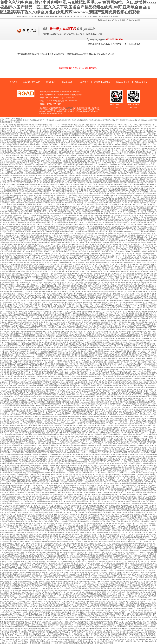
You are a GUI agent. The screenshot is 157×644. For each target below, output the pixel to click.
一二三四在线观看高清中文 (113, 491)
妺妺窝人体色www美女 (133, 496)
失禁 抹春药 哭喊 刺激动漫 (14, 333)
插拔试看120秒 (67, 293)
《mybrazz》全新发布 (19, 288)
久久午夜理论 (7, 246)
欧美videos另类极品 (82, 262)
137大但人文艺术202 (126, 219)
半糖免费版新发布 (113, 224)
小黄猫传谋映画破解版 (113, 214)
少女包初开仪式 (15, 348)
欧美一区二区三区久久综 (103, 128)
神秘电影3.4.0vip (103, 458)
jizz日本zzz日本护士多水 (134, 339)
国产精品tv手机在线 (9, 619)
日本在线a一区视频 (31, 485)
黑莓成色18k (115, 208)
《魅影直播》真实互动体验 (54, 433)
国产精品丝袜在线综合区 (103, 529)
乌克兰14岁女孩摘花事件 (74, 569)
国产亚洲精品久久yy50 (69, 489)
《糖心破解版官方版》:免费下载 (86, 306)
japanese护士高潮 (70, 400)
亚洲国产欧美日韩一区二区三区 (128, 444)
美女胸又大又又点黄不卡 (51, 549)
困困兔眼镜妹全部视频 (140, 348)
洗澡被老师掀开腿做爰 (126, 235)
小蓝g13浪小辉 (63, 313)
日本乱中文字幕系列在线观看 (110, 320)
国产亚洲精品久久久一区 (137, 581)
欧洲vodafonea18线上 (33, 400)
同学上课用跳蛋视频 (65, 139)
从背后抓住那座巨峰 (26, 451)
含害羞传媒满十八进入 (136, 337)
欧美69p (43, 141)
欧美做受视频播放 (54, 143)
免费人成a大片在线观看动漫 (108, 165)
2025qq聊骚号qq (52, 563)
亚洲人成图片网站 (135, 498)
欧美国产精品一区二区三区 (45, 590)
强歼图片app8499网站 (59, 156)
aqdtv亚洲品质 (126, 329)
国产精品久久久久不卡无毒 (29, 404)
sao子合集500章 (130, 427)
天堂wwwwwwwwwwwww (146, 637)
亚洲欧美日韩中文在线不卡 (39, 409)
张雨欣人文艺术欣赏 (110, 326)
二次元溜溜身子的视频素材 (17, 351)
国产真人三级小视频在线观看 (122, 569)
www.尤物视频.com (14, 317)
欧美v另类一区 (111, 513)
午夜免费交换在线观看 (12, 491)
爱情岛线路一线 (45, 136)
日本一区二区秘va (119, 483)
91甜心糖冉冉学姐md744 (121, 424)
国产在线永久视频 (103, 402)
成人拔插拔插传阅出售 (84, 400)
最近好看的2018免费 (42, 279)
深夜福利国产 (134, 179)
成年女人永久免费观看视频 (127, 170)
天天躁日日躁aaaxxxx (149, 339)
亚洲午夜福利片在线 (62, 612)
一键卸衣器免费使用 (43, 398)
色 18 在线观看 (123, 204)
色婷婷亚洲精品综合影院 (93, 348)
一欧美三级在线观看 (59, 304)
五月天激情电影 (72, 188)
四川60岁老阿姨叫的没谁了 (146, 237)
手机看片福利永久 (121, 536)
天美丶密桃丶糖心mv (93, 272)
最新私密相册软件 (66, 315)
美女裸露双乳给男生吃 (12, 545)
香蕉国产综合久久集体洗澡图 (26, 630)
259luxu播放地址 (144, 536)
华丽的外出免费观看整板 (48, 542)
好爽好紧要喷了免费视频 (33, 420)
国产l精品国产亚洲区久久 (86, 531)
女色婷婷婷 (21, 373)
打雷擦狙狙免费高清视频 (83, 291)
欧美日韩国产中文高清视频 (9, 487)
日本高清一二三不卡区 (36, 217)
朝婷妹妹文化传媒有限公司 (14, 509)
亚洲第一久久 (147, 516)
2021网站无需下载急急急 (96, 514)
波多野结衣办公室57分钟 (35, 529)
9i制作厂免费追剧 (95, 208)
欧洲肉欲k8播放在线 (83, 511)
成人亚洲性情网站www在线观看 (67, 288)
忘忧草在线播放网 (106, 483)
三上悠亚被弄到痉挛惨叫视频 (88, 422)
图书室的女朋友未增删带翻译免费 (91, 629)
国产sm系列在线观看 (28, 346)
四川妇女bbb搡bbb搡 (86, 366)
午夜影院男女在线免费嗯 (112, 295)
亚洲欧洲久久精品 (17, 270)
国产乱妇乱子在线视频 (142, 594)
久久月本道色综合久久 (36, 565)
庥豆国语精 (47, 337)
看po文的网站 (124, 522)
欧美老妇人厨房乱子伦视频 (86, 420)
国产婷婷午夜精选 (74, 590)
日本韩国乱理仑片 (106, 143)
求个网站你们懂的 (138, 246)
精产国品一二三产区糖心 (127, 612)
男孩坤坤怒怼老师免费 (95, 612)
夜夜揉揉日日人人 (118, 203)
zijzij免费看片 (75, 525)
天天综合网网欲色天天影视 (37, 163)
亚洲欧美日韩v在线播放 (128, 391)
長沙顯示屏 (69, 108)
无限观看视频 (8, 431)
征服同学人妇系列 (25, 503)
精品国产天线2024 (142, 243)
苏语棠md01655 (144, 331)
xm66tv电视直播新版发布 (115, 598)
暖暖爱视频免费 (29, 406)
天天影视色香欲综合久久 (8, 349)
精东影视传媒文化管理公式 (26, 148)
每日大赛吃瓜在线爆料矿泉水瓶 (139, 208)
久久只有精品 (136, 150)
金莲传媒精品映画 (133, 145)
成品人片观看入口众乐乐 (82, 223)
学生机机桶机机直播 (105, 569)
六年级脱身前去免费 (139, 378)
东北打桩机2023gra (40, 569)
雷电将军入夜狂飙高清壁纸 (99, 398)
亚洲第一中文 (60, 478)
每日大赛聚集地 (21, 598)
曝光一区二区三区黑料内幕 (131, 436)
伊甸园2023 (125, 215)
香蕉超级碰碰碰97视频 (22, 581)
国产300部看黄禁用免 (128, 475)
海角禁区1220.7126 (94, 235)
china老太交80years (49, 413)
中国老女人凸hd (34, 538)
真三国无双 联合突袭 (115, 194)
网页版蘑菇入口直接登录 (114, 639)
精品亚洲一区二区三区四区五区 (69, 130)
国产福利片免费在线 (137, 371)
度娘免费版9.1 (39, 616)
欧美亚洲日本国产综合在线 (97, 230)
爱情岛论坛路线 (35, 128)
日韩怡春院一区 (72, 357)
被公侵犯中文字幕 (12, 208)
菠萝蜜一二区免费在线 (107, 480)
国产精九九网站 (143, 197)
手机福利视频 (72, 416)
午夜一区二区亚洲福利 (81, 137)
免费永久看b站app (60, 261)
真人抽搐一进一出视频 (7, 523)
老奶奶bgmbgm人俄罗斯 (8, 272)
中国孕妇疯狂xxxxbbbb (9, 449)
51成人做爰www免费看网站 (27, 641)
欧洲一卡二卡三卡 (99, 261)
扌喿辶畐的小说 (78, 293)
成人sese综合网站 (69, 306)
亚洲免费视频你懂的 (61, 590)
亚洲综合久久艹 (78, 523)
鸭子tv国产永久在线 (40, 523)
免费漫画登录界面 (6, 288)
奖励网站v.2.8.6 (105, 570)
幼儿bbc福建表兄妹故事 (113, 518)
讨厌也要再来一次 (25, 268)
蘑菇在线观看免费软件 (83, 175)
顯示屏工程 (47, 54)
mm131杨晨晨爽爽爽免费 (117, 398)
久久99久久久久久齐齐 (102, 502)
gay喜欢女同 (10, 241)
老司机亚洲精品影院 (104, 228)
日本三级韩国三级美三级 (8, 609)
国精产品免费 (52, 230)
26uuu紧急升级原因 (33, 366)
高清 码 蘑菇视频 (134, 527)
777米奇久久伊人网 (47, 359)
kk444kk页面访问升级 (128, 500)
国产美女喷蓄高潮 (123, 581)
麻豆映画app (49, 616)
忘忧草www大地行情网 (66, 409)
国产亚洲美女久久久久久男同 (21, 246)
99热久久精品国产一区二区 (138, 250)
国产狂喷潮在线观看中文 (124, 634)
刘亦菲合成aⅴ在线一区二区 (48, 165)
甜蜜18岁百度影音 (34, 344)
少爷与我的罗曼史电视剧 (61, 616)
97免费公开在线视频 (149, 203)
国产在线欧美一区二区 (131, 487)
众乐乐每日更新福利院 (117, 451)
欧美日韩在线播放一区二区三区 (42, 333)
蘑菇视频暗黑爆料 (132, 384)
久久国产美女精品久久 (135, 462)
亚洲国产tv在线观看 (140, 447)
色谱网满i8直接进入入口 (21, 252)
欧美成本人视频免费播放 (37, 237)
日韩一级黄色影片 (122, 513)
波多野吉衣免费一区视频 (53, 395)
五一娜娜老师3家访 (106, 297)
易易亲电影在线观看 (115, 404)
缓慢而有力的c (99, 273)
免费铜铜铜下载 (116, 565)
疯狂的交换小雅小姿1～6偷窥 (19, 610)
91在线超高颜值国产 (124, 127)
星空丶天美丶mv (71, 554)
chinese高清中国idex (17, 359)
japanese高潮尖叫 (127, 518)
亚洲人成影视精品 (23, 364)
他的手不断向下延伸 (61, 371)
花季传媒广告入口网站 (111, 551)
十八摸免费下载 (82, 125)
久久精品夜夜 (88, 194)
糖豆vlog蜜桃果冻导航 (15, 542)
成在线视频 (19, 165)
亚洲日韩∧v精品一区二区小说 (81, 464)
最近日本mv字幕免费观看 (69, 324)
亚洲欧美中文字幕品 (139, 326)
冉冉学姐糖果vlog (146, 563)
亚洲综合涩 (99, 482)
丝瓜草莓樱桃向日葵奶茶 (113, 328)
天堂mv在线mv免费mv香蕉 (89, 447)
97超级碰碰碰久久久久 (95, 641)
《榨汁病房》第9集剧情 (100, 469)
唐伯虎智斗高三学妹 (140, 259)
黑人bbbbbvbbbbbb (95, 431)
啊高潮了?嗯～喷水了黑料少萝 (26, 639)
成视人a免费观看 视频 (129, 353)
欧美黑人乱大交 (5, 603)
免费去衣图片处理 (151, 520)
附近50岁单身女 (130, 469)
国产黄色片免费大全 (78, 348)
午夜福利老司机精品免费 (71, 373)
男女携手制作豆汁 (93, 415)
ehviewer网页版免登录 (51, 301)
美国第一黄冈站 (94, 150)
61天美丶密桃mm (34, 188)
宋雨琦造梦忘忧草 (14, 243)
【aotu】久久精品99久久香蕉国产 (100, 610)
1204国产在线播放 (135, 513)
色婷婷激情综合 (135, 375)
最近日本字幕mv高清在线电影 (89, 393)
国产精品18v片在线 (91, 576)
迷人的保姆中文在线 (105, 346)
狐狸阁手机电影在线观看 (79, 445)
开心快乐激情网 (117, 156)
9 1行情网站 (33, 252)
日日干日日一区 (39, 177)
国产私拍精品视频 (8, 578)
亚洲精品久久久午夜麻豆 (118, 130)
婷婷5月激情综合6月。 (38, 389)
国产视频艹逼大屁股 (135, 480)
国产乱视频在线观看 (74, 389)
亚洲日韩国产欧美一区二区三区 (111, 558)
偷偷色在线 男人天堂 (85, 324)
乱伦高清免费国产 (6, 473)
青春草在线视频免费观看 (130, 514)
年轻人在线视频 (45, 188)
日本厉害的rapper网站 (63, 471)
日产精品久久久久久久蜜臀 (39, 132)
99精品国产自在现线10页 (18, 400)
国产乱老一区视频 (17, 145)
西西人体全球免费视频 (24, 636)
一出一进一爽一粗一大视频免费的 (73, 599)
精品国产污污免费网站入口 (147, 268)
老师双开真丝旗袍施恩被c (60, 534)
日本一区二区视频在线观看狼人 (39, 592)
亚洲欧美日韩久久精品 (20, 612)
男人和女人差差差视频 (46, 320)
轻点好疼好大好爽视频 (64, 503)
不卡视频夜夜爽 (148, 406)
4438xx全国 (137, 400)
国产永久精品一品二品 (35, 505)
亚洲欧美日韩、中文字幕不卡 (51, 621)
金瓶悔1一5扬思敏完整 (52, 496)
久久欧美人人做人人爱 (94, 406)
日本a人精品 (55, 127)
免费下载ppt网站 (123, 284)
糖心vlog (50, 221)
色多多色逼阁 (151, 556)
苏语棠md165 (76, 444)
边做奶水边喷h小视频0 (130, 228)
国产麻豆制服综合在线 (53, 348)
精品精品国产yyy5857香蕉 (8, 239)
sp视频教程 (42, 404)
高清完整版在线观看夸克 (79, 589)
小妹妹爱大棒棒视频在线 (87, 388)
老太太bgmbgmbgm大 (145, 603)
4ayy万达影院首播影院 (126, 210)
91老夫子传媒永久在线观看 (80, 397)
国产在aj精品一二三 (139, 141)
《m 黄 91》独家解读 (84, 357)
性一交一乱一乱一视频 (34, 424)
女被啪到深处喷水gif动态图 (59, 536)
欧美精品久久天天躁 (21, 427)
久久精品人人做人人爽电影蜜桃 (113, 226)
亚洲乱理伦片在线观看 (20, 163)
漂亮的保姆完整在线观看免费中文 (71, 302)
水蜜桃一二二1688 (44, 485)
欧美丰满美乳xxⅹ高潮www (52, 489)
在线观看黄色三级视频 (138, 511)
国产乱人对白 (50, 322)
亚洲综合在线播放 (142, 440)
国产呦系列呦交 (125, 531)
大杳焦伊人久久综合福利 (118, 174)
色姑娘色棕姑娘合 (14, 426)
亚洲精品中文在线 (104, 542)
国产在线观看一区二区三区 (103, 429)
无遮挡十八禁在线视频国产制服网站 (129, 625)
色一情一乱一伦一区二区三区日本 (126, 478)
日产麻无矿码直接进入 (73, 643)
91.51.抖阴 (126, 375)
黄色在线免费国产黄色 (20, 137)
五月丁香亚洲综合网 (104, 607)
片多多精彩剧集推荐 (39, 552)
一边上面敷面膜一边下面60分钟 (121, 570)
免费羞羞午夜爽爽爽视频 (79, 145)
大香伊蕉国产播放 (117, 232)
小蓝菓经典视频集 (18, 485)
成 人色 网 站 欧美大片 (113, 166)
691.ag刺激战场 (132, 148)
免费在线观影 (37, 487)
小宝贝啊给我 (16, 346)
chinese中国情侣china (25, 435)
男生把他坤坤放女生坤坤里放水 (17, 311)
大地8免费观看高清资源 (50, 154)
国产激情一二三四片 (140, 262)
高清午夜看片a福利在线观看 (22, 560)
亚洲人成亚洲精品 (15, 199)
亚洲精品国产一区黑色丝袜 (52, 311)
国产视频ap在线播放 (105, 335)
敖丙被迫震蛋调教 (112, 230)
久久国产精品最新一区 (108, 304)
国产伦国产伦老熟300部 (33, 561)
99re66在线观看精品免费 (100, 315)
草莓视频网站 (96, 147)
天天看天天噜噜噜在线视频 (15, 561)
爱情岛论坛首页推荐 (122, 340)
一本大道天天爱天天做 (25, 306)
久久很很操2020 (77, 558)
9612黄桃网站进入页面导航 (44, 346)
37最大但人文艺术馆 (138, 525)
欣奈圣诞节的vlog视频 (127, 445)
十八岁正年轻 (152, 522)
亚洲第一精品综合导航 (140, 596)
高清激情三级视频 (92, 234)
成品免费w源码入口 (50, 170)
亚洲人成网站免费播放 (92, 552)
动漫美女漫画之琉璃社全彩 (52, 215)
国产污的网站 (44, 250)
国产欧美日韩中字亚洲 (70, 545)
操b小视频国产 (94, 239)
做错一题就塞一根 (53, 297)
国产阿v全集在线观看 (66, 137)
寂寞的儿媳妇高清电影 (27, 416)
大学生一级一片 (78, 194)
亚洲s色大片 (90, 382)
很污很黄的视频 (142, 170)
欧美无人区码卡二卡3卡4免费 (47, 386)
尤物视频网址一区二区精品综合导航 (69, 418)
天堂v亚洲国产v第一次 (135, 212)
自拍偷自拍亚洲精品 (79, 413)
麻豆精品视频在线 (54, 502)
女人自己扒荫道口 (35, 328)
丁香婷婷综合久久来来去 (116, 469)
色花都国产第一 (19, 219)
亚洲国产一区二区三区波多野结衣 (63, 578)
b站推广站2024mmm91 (89, 290)
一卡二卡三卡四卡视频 (143, 415)
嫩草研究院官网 (67, 259)
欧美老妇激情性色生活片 (66, 580)
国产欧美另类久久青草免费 (137, 567)
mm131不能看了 (51, 266)
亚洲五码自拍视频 (35, 212)
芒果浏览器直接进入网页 (100, 360)
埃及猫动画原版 (92, 344)
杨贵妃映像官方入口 (18, 281)
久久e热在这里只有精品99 (89, 542)
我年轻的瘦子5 (128, 262)
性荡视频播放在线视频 (76, 244)
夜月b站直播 (115, 275)
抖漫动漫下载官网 (145, 179)
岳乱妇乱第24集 (139, 194)
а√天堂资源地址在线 (103, 496)
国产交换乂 (139, 445)
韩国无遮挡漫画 (5, 540)
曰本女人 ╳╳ (27, 518)
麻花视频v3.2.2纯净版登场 (127, 279)
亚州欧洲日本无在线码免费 (126, 291)
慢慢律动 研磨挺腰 (37, 369)
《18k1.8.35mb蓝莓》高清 (59, 641)
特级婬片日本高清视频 (34, 572)
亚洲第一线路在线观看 (103, 168)
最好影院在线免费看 (9, 447)
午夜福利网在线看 (57, 629)
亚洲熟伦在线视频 (39, 451)
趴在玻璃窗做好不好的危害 (126, 409)
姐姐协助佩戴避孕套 (70, 627)
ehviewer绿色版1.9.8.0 (133, 574)
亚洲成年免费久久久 (140, 302)
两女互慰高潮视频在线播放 (41, 208)
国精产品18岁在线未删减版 (85, 424)
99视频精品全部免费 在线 (19, 340)
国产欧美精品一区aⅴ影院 (83, 154)
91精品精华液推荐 (151, 317)
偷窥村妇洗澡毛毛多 (12, 177)
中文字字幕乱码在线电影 (148, 641)
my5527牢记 (56, 282)
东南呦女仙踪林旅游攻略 (144, 612)
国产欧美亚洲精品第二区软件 (115, 261)
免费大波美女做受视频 (111, 498)
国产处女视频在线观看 (48, 226)
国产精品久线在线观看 (41, 201)
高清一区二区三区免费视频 (125, 311)
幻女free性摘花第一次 (54, 438)
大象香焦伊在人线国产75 (131, 413)
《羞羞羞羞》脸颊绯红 (91, 494)
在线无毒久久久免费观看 (108, 415)
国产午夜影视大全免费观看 (115, 523)
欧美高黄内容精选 (60, 359)
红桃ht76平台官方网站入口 (140, 592)
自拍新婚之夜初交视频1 (76, 480)
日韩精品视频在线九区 (26, 395)
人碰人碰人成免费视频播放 (117, 139)
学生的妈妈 (101, 306)
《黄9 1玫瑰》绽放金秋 (109, 467)
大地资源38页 (80, 592)
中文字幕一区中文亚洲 (63, 525)
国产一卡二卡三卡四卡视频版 (74, 364)
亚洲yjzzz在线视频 (133, 331)
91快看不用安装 (55, 147)
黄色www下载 (84, 534)
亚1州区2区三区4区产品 (20, 266)
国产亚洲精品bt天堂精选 (85, 416)
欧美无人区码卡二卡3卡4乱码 (25, 554)
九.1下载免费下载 (62, 422)
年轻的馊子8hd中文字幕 (141, 248)
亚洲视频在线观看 (142, 483)
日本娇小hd (26, 549)
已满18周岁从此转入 (21, 578)
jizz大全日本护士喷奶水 (112, 505)
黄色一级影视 (115, 542)
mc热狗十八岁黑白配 (135, 422)
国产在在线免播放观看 (14, 442)
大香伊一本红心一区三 (35, 299)
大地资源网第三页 (84, 217)
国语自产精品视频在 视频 (8, 576)
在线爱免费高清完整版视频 (18, 505)
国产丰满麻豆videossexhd (37, 255)
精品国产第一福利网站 (48, 134)
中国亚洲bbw (111, 248)
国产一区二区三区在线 (136, 610)
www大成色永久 (62, 442)
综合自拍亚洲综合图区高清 (67, 460)
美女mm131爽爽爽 (42, 143)
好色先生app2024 (141, 226)
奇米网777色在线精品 (112, 306)
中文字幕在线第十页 (9, 409)
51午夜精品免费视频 (87, 518)
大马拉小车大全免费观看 (106, 536)
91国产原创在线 (53, 460)
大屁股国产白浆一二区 (120, 567)
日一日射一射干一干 (84, 570)
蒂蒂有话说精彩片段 (94, 286)
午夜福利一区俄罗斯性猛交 (142, 214)
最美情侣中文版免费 (139, 547)
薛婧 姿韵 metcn (52, 513)
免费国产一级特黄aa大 (141, 319)
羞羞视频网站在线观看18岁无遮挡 (66, 426)
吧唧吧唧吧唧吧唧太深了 (143, 157)
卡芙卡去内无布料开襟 (23, 282)
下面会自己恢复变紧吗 (26, 362)
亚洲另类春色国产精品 (65, 551)
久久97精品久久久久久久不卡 (103, 366)
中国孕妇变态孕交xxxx (30, 388)
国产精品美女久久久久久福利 (91, 444)
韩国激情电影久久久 (18, 259)
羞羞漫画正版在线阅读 (39, 326)
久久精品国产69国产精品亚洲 (62, 190)
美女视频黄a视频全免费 (49, 239)
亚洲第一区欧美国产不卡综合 (59, 455)
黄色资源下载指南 (66, 282)
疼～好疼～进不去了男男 (63, 567)
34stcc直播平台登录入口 (145, 357)
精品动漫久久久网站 (109, 293)
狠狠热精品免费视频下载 (147, 402)
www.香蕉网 (140, 598)
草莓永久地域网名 (6, 197)
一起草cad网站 (62, 268)
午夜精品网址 (139, 505)
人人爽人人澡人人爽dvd (63, 449)
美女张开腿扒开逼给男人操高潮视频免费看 (141, 253)
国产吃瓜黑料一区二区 (122, 192)
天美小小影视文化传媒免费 (117, 377)
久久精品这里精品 (48, 179)
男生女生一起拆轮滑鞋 (148, 496)
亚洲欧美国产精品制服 (18, 284)
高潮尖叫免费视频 (32, 272)
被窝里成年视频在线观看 (88, 157)
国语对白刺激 (124, 498)
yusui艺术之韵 (99, 601)
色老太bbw (25, 170)
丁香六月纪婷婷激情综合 (45, 270)
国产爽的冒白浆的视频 (131, 460)
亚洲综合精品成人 (102, 353)
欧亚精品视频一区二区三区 (17, 248)
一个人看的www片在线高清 (82, 282)
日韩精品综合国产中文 (31, 172)
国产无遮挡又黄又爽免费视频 (97, 127)
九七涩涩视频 (27, 552)
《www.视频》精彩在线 (58, 643)
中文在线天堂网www (34, 308)
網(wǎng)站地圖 (134, 20)
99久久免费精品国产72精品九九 (89, 320)
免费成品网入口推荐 (12, 503)
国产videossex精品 (151, 538)
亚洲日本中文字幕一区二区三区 (68, 513)
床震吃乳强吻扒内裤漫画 (81, 520)
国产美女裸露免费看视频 (47, 342)
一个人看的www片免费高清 (126, 324)
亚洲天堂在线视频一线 (92, 583)
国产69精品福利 (129, 157)
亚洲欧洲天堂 (113, 317)
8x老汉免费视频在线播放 (65, 223)
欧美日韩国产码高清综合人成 (84, 197)
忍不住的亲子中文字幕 (46, 272)
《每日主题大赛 (148, 212)
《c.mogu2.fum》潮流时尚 (88, 402)
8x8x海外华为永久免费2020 (26, 547)
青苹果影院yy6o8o (56, 599)
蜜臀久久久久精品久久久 (39, 462)
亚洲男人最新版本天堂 (83, 380)
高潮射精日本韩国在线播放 (135, 398)
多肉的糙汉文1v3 (128, 360)
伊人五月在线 (93, 503)
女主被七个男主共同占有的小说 (10, 453)
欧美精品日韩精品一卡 (40, 556)
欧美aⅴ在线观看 (126, 368)
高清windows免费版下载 (66, 232)
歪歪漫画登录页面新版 (133, 315)
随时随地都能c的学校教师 (21, 455)
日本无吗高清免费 (88, 389)
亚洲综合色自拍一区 (56, 250)
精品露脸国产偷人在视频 (94, 255)
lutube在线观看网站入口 (34, 397)
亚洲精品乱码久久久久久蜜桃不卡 (144, 435)
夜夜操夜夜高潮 (56, 194)
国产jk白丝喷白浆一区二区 (18, 407)
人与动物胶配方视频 (30, 291)
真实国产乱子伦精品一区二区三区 (132, 542)
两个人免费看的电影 (138, 569)
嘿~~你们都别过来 (51, 551)
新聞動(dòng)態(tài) (81, 54)
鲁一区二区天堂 (55, 522)
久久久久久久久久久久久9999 (16, 183)
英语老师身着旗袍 (126, 277)
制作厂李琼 (80, 395)
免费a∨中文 (118, 413)
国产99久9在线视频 (63, 264)
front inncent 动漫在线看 (61, 639)
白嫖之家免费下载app (122, 190)
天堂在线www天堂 (46, 476)
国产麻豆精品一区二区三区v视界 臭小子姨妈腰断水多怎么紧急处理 (39, 609)
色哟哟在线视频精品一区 (10, 536)
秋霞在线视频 (92, 145)
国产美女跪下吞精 (136, 580)
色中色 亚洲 (35, 275)
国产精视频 (24, 237)
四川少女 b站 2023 (117, 407)
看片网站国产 (130, 261)
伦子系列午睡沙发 (25, 458)
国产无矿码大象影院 (48, 328)
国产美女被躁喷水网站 (89, 476)
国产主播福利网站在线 (78, 264)
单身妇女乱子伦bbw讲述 (123, 150)
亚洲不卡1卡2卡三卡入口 (148, 601)
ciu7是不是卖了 (90, 364)
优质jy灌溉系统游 (125, 516)
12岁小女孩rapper (24, 601)
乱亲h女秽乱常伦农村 (60, 272)
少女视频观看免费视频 (122, 221)
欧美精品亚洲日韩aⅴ (104, 290)
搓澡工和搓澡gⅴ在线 (111, 279)
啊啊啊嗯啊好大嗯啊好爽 (43, 382)
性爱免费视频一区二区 (147, 426)
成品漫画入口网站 (40, 467)
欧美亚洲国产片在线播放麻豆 (15, 520)
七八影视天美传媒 (53, 462)
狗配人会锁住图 (70, 175)
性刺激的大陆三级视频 (137, 540)
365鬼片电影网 (17, 244)
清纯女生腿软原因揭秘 (21, 538)
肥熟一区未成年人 (126, 141)
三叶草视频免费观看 (80, 527)
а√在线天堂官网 (33, 152)
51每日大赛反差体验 (49, 288)
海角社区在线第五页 (61, 634)
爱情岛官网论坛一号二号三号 (134, 476)
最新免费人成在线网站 (56, 175)
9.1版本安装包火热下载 (37, 150)
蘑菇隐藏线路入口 (80, 565)
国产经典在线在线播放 (146, 159)
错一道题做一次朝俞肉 (14, 599)
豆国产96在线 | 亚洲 (73, 560)
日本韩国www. (151, 217)
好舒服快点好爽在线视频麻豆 (31, 168)
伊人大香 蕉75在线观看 (14, 590)
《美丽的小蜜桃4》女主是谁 (121, 137)
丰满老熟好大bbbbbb (95, 373)
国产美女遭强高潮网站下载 (70, 157)
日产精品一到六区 (61, 281)
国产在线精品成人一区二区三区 (119, 433)
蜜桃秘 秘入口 (65, 145)
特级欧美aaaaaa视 (68, 565)
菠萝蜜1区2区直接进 (72, 331)
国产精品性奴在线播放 (147, 349)
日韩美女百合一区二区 (107, 552)
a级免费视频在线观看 (98, 214)
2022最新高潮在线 (6, 612)
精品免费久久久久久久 (83, 147)
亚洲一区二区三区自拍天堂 (87, 496)
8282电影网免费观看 (135, 272)
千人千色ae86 (117, 143)
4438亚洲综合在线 (93, 297)
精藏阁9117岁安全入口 (59, 623)
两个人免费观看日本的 (67, 436)
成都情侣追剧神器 (101, 609)
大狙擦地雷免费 (56, 246)
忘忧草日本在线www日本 (128, 306)
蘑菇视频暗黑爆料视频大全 (109, 235)
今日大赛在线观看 (27, 348)
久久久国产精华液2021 (38, 197)
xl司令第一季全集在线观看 (67, 596)
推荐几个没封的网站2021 (116, 177)
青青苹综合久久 (12, 148)
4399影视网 (26, 563)
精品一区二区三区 (9, 598)
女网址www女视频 (76, 456)
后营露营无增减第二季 (15, 406)
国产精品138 (25, 159)
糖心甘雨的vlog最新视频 (33, 621)
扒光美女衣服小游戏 (131, 603)
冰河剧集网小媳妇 (89, 438)
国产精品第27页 (50, 503)
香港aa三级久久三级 (45, 605)
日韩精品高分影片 (101, 426)
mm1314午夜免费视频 (59, 509)
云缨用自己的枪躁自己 (144, 181)
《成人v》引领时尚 (115, 353)
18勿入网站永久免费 (28, 603)
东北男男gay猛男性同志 (34, 583)
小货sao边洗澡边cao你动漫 (45, 453)
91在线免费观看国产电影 (63, 453)
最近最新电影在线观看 (44, 527)
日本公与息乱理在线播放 (79, 329)
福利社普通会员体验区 (124, 326)
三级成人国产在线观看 (89, 556)
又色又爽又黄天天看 (130, 237)
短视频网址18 (55, 277)
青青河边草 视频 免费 (135, 431)
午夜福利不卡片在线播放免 (21, 462)
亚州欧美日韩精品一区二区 (85, 371)
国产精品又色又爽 (21, 391)
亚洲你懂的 (150, 458)
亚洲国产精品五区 (37, 215)
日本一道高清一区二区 (34, 284)
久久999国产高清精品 (36, 311)
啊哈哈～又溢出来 (90, 201)
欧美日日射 (44, 429)
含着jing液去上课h (124, 592)
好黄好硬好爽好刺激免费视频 (60, 456)
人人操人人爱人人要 (134, 125)
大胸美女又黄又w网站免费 (111, 453)
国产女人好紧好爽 (99, 166)
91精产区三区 (121, 293)
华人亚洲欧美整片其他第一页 (145, 409)
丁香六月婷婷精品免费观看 (15, 507)
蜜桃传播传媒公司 (52, 389)
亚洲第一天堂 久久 (66, 252)
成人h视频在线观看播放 (145, 282)
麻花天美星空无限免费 (114, 599)
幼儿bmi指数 (107, 471)
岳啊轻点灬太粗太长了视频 (101, 174)
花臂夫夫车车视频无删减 (131, 491)
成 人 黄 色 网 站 (18, 438)
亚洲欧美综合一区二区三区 (85, 502)
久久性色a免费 (19, 623)
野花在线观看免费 (36, 210)
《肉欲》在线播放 (64, 128)
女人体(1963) (148, 542)
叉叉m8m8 (114, 319)
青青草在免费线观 (82, 407)
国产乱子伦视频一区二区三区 (54, 364)
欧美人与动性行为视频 (29, 453)
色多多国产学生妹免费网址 (24, 523)
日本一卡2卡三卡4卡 (25, 487)
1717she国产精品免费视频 (49, 232)
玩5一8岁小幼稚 (97, 357)
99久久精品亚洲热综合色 (63, 406)
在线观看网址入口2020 (138, 438)
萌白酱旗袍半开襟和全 (107, 340)
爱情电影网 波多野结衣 (111, 549)
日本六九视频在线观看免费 (95, 605)
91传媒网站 (39, 625)
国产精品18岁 (51, 255)
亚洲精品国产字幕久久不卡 (80, 549)
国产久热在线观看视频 (32, 136)
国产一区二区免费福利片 (8, 498)
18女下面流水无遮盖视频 (139, 322)
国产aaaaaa (8, 304)
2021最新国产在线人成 (38, 322)
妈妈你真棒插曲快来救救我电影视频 (56, 206)
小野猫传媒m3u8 (125, 549)
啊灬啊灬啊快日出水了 (67, 636)
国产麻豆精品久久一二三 (47, 172)
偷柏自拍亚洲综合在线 (77, 132)
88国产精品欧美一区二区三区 (91, 181)
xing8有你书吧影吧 (83, 199)
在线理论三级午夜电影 (110, 357)
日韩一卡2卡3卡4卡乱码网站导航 (49, 324)
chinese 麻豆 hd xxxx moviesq (23, 166)
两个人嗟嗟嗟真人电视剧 (46, 351)
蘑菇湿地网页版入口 (139, 634)
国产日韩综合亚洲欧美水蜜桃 (70, 505)
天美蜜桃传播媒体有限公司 (23, 411)
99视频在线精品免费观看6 (38, 585)
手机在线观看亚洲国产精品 (34, 337)
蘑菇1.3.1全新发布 (56, 259)
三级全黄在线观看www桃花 (127, 494)
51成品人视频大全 (15, 324)
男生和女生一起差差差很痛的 (15, 232)
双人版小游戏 (60, 400)
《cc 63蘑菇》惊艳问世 (124, 136)
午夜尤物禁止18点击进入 (94, 243)
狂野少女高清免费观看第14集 (120, 266)
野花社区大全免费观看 (49, 248)
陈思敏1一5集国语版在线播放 (88, 275)
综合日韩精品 (141, 388)
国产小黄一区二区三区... (85, 429)
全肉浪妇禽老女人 (37, 614)
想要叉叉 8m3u (108, 641)
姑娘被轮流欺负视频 (108, 348)
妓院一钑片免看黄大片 (129, 464)
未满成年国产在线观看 (51, 529)
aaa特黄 (75, 172)
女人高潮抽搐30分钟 (37, 159)
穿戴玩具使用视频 (50, 217)
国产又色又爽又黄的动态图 (59, 538)
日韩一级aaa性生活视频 (24, 310)
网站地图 (17, 122)
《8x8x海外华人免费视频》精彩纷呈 (121, 389)
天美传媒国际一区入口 (146, 529)
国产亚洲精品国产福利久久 (126, 415)
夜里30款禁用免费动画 (56, 587)
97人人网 (117, 391)
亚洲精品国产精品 (105, 525)
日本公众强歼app (82, 514)
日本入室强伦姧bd (121, 152)
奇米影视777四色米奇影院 (111, 629)
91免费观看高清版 (95, 618)
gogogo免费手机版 (56, 485)
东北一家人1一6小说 (61, 253)
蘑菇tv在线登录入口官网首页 (61, 329)
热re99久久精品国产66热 (19, 308)
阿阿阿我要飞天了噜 (62, 226)
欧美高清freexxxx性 (14, 596)
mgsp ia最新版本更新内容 (83, 349)
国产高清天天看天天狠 (45, 185)
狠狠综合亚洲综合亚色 (129, 143)
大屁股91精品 (66, 585)
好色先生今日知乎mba (115, 313)
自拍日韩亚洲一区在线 (26, 536)
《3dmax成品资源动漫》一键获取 (79, 634)
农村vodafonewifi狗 (136, 270)
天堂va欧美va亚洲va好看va (64, 360)
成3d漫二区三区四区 (140, 389)
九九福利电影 (75, 128)
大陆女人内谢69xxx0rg (102, 580)
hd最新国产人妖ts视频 (109, 621)
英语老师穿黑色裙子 (111, 364)
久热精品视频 (132, 637)
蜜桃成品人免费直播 (131, 359)
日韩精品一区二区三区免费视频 (72, 369)
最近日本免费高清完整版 (134, 502)
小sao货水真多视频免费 (114, 436)
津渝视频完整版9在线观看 (79, 543)
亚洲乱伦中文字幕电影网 (144, 500)
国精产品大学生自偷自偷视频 (86, 632)
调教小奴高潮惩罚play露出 (36, 391)
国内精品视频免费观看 (100, 475)
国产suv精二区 (114, 522)
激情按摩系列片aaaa (140, 518)
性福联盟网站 (47, 583)
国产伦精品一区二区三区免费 (56, 560)
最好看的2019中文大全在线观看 (27, 192)
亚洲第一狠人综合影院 (26, 177)
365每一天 (54, 186)
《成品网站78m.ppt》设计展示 (88, 458)
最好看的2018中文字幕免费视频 (85, 563)
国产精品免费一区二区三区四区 (14, 185)
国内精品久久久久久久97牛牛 (90, 378)
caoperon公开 (113, 302)
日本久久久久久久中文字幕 (124, 248)
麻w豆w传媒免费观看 (81, 409)
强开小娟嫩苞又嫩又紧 (84, 596)
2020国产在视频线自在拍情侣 (41, 246)
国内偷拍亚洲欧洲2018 (55, 523)
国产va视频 (70, 248)
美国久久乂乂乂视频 (73, 204)
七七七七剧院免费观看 (145, 554)
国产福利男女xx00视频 (143, 279)
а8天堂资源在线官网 (144, 293)
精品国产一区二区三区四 (34, 183)
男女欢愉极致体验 (20, 320)
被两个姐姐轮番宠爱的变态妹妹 (82, 411)
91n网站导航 (107, 137)
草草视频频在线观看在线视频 (51, 424)
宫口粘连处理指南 (71, 603)
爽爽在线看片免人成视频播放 (40, 235)
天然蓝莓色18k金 (6, 319)
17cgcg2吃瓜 (30, 393)
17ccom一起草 (122, 411)
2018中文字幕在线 (104, 576)
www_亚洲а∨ (73, 422)
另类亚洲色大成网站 (123, 572)
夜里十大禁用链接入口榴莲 (137, 556)
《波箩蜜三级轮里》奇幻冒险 (119, 580)
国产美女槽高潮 (134, 349)
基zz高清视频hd (23, 217)
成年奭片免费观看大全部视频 (137, 627)
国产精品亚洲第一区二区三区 (96, 436)
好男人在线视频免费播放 (30, 525)
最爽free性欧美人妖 (49, 210)
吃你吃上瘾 (126, 529)
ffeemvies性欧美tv (128, 194)
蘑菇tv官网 (145, 150)
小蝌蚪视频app (30, 143)
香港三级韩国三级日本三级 (84, 326)
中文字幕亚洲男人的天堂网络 (90, 210)
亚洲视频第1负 (30, 224)
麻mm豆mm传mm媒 (25, 286)
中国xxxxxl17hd (17, 156)
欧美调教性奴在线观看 (105, 556)
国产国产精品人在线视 (11, 375)
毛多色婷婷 (66, 132)
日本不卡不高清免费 (125, 596)
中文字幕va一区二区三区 (18, 529)
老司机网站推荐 (108, 221)
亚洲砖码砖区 (14, 458)
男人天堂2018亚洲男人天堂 (54, 237)
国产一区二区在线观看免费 (129, 286)
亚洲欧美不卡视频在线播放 (98, 262)
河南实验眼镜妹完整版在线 (103, 382)
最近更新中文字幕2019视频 (146, 456)
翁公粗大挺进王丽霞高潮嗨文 (125, 552)
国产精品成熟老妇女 (112, 516)
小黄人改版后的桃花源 (92, 480)
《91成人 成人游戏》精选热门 (137, 174)
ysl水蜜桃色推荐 (79, 625)
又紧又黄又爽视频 (88, 281)
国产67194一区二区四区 (26, 494)
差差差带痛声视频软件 (37, 315)
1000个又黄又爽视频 (62, 255)
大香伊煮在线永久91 (72, 393)
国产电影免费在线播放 (42, 469)
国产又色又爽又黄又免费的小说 (68, 388)
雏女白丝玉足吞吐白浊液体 (119, 637)
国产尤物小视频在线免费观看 (136, 199)
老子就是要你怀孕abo (147, 380)
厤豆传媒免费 (105, 212)
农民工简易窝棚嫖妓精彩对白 (127, 165)
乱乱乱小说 (115, 607)
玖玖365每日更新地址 (101, 603)
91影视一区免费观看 (70, 451)
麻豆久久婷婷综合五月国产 (17, 194)
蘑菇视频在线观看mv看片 (12, 154)
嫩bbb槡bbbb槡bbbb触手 (101, 130)
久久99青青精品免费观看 (65, 563)
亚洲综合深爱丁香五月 (141, 636)
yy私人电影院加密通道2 (29, 596)
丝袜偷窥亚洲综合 (64, 286)
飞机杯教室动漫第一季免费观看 (74, 250)
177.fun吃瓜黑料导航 (127, 273)
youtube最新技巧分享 (55, 531)
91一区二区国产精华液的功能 (89, 192)
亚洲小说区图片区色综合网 (22, 369)
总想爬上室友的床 (61, 322)
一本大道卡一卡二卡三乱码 (118, 462)
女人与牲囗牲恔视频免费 (148, 299)
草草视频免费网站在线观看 (119, 420)
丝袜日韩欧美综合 (134, 204)
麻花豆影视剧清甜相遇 (108, 589)
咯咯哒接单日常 (9, 581)
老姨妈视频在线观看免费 (61, 148)
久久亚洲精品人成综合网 (16, 203)
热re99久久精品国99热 (123, 304)
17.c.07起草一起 (17, 493)
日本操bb (28, 326)
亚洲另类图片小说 (125, 322)
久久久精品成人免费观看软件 (32, 543)
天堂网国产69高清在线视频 (41, 277)
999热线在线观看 (91, 578)
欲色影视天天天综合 (54, 585)
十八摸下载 (72, 371)
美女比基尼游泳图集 (42, 554)
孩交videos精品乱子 (88, 391)
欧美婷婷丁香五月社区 (9, 386)
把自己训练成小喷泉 (62, 183)
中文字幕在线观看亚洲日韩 (9, 435)
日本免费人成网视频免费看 (65, 266)
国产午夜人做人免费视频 (102, 339)
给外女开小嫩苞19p (15, 355)
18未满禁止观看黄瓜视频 (110, 170)
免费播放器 (27, 333)
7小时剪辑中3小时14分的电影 (15, 569)
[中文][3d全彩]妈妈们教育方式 (71, 465)
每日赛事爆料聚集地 (83, 619)
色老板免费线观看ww (15, 175)
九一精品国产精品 (35, 475)
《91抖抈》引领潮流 (86, 130)
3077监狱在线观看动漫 (118, 502)
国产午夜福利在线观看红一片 (52, 543)
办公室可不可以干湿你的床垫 (74, 435)
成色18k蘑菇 (13, 362)
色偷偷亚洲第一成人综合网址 (141, 397)
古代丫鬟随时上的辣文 (144, 605)
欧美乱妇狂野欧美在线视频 (144, 465)
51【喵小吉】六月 (34, 228)
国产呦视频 (96, 324)
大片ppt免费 (67, 212)
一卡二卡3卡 (94, 199)
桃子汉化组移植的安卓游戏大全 (67, 217)
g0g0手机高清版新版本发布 (133, 344)
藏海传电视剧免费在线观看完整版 (111, 183)
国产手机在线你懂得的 (102, 545)
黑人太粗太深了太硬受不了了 (20, 215)
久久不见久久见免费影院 (32, 359)
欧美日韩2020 (21, 272)
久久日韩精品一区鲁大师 (8, 547)
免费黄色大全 (141, 340)
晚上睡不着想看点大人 (146, 223)
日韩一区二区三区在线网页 (51, 302)
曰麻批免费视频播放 (111, 605)
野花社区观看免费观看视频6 (57, 556)
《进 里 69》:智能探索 (139, 342)
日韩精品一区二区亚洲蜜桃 (139, 192)
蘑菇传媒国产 (52, 442)
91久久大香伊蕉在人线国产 (45, 273)
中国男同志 (101, 503)
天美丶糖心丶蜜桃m (48, 572)
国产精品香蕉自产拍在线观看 (19, 371)
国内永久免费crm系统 (73, 308)
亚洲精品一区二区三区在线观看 (14, 420)
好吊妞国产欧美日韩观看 (87, 487)
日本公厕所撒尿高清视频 (124, 378)
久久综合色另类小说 (139, 206)
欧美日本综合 (127, 639)
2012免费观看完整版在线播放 (82, 315)
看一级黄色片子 (134, 215)
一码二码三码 (24, 483)
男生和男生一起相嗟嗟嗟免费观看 (133, 565)
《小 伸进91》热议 (71, 368)
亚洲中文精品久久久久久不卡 (86, 206)
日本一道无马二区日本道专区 (125, 473)
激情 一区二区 (124, 208)
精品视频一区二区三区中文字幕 (95, 599)
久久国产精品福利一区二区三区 (135, 290)
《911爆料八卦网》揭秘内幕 (19, 592)
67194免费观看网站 (27, 201)
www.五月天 (37, 313)
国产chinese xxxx (29, 279)
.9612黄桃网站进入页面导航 (82, 328)
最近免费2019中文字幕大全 (78, 547)
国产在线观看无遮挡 (119, 578)
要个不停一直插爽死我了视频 (84, 248)
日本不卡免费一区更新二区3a (51, 493)
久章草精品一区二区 (83, 186)
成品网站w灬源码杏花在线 (66, 230)
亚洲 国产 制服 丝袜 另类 (23, 460)
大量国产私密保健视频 (44, 190)
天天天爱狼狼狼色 (104, 308)
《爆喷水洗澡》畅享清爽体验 (130, 616)
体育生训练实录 (74, 534)
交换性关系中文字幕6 (9, 192)
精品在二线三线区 (86, 433)
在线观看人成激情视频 (88, 317)
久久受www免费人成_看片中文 (35, 257)
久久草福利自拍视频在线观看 (47, 291)
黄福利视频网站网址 (97, 634)
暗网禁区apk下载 (51, 177)
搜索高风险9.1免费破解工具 (42, 465)
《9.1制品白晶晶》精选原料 (34, 204)
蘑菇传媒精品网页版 (30, 607)
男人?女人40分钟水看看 (76, 536)
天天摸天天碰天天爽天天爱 (46, 516)
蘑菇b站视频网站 (141, 291)
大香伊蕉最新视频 (39, 348)
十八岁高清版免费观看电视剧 (99, 616)
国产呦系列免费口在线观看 (124, 400)
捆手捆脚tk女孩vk (146, 491)
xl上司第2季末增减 (13, 277)
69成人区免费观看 (86, 204)
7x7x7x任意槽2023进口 (69, 404)
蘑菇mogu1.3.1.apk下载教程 (46, 471)
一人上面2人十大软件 (120, 627)
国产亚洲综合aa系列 (43, 641)
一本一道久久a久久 (68, 592)
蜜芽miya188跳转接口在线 (121, 297)
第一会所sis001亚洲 (56, 375)
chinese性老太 (115, 445)
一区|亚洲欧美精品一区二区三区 (94, 244)
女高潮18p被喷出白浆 (143, 351)
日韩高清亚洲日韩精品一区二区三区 (69, 542)
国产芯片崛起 (92, 547)
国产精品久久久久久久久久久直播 (71, 391)
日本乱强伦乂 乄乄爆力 (57, 384)
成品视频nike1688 (93, 445)
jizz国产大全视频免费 (64, 152)
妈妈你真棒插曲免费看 (23, 275)
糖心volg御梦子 (146, 453)
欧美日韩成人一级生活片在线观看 (66, 351)
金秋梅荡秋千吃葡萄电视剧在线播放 (58, 507)
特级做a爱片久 (65, 143)
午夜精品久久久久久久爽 (13, 130)
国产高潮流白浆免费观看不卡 (81, 152)
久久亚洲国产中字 (36, 574)
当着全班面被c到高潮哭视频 (22, 230)
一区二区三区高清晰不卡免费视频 (118, 455)
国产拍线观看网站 (99, 159)
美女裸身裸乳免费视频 (107, 192)
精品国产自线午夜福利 (93, 170)
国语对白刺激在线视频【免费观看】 (54, 308)
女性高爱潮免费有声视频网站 (76, 170)
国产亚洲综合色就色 (127, 362)
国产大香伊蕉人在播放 (118, 619)
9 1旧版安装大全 (49, 360)
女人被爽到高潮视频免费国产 (40, 480)
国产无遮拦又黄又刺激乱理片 (102, 246)
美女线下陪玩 (17, 304)
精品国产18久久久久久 (132, 257)
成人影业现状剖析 (49, 183)
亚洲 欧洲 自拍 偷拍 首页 (71, 433)
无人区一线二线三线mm (117, 282)
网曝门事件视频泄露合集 (84, 384)
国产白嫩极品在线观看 (103, 368)
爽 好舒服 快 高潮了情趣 (89, 163)
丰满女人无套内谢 (129, 440)
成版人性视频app (116, 228)
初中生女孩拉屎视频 (30, 516)
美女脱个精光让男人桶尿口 (109, 322)
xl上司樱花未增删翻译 (12, 322)
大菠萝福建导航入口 (147, 375)
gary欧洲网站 (149, 175)
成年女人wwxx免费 (69, 195)
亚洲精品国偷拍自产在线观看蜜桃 (23, 368)
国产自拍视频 (135, 195)
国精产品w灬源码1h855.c (131, 380)
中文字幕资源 (40, 402)
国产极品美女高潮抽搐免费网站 (122, 206)
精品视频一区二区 (12, 268)
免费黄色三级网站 (25, 375)
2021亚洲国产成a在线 (134, 467)
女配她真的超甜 (7, 369)
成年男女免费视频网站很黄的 (80, 507)
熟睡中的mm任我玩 (102, 302)
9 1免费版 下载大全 (122, 527)
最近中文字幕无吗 (125, 393)
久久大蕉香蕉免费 (118, 476)
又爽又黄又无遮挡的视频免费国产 (83, 273)
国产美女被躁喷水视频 (123, 195)
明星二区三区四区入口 (53, 145)
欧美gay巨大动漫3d (95, 567)
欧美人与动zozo (67, 194)
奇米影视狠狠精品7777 (76, 583)
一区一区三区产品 (34, 612)
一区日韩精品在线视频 (129, 630)
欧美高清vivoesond (28, 355)
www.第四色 (142, 252)
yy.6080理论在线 (88, 639)
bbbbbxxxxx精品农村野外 (53, 157)
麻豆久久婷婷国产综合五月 (140, 329)
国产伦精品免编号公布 (90, 473)
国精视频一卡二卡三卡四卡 (33, 214)
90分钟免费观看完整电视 (57, 554)
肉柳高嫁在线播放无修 (42, 536)
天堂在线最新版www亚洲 (112, 362)
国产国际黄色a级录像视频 (71, 402)
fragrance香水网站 (48, 634)
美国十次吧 (19, 607)
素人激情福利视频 (23, 328)
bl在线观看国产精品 (42, 125)
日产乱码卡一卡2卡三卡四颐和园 (135, 523)
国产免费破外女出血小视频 (98, 377)
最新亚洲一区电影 (122, 272)
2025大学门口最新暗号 (7, 554)
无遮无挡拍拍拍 (42, 502)
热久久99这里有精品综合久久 (19, 353)
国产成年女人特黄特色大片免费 (45, 478)
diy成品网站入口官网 (125, 317)
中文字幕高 (90, 565)
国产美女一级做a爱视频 (90, 346)
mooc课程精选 (103, 199)
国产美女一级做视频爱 (44, 282)
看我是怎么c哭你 (133, 536)
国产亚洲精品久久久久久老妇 (68, 458)
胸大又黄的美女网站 (126, 543)
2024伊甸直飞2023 (53, 326)
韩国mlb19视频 (49, 567)
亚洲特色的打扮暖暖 (138, 161)
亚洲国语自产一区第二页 (121, 540)
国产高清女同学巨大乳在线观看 (135, 458)
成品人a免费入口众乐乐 (75, 322)
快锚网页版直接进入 (66, 297)
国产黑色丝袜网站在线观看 (98, 136)
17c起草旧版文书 (137, 393)
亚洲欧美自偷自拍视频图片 (77, 272)
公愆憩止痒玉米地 (116, 576)
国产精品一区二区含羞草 (68, 277)
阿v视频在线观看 (36, 634)
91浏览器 (115, 429)
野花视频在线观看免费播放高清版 (13, 621)
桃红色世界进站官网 (144, 310)
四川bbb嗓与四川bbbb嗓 (10, 226)
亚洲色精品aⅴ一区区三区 (10, 451)
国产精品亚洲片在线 (101, 404)
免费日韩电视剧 (142, 148)
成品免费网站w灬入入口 (11, 514)
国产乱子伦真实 (75, 637)
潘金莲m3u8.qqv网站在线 (93, 268)
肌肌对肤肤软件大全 (10, 306)
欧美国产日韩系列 (98, 359)
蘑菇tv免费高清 (76, 290)
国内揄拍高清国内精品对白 (98, 509)
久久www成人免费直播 (18, 489)
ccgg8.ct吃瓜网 (143, 632)
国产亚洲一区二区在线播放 (40, 589)
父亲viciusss (64, 244)
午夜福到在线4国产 (87, 637)
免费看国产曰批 (10, 143)
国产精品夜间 (112, 127)
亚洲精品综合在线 (88, 418)
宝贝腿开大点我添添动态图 (9, 125)
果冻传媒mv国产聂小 (73, 342)
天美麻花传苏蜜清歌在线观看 (80, 616)
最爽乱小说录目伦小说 (7, 275)
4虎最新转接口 (72, 601)
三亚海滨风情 (14, 331)
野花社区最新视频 (100, 639)
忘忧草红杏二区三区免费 (34, 447)
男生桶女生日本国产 (115, 360)
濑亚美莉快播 (104, 250)
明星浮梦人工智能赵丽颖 (94, 215)
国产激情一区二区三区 (48, 601)
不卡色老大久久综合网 (74, 556)
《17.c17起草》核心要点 (61, 476)
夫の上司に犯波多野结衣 (109, 444)
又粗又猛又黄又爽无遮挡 (129, 532)
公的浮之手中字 (37, 179)
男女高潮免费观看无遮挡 (86, 134)
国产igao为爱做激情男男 (38, 563)
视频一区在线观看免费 (51, 299)
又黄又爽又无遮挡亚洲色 (90, 253)
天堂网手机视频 (114, 277)
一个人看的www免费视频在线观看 (121, 373)
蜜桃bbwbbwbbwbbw (125, 230)
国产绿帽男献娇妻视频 (145, 377)
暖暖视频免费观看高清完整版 (13, 291)
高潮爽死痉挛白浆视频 (145, 587)
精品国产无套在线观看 (11, 395)
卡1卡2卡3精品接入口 (70, 375)
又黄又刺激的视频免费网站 (34, 139)
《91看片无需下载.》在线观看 (112, 406)
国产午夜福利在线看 (9, 141)
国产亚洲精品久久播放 (119, 148)
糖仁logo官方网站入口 (39, 442)
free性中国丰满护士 (114, 475)
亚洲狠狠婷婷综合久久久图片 (117, 449)
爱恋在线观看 (80, 141)
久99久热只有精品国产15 (143, 295)
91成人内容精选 (5, 273)
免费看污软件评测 (42, 531)
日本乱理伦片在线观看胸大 (124, 447)
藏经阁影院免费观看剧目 (79, 286)
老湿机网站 (54, 547)
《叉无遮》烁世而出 (23, 301)
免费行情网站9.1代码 (60, 346)
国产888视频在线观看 (146, 487)
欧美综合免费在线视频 (95, 362)
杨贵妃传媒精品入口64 (66, 235)
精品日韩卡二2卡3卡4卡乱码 (128, 268)
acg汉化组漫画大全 (133, 449)
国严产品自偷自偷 (12, 264)
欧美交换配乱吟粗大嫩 (11, 286)
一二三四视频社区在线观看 (34, 377)
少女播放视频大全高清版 (43, 545)
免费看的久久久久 (51, 223)
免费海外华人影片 (31, 293)
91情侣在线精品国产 (37, 567)
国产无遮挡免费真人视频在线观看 (35, 262)
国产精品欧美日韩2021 (42, 599)
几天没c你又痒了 (117, 471)
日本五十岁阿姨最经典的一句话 (140, 221)
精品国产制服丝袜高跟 (126, 319)
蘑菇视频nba (118, 618)
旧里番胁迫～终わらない (119, 168)
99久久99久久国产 (125, 224)
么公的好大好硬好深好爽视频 (121, 525)
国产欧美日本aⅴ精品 (45, 290)
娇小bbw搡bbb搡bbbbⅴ (69, 246)
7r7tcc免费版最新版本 (9, 235)
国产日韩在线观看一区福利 (143, 362)
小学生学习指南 (70, 262)
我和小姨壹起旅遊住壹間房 (17, 583)
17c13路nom (16, 483)
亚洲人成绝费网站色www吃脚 (52, 619)
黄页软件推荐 (66, 348)
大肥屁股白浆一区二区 (103, 232)
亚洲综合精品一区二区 (49, 415)
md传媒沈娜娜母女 (31, 185)
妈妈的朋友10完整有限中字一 (15, 415)
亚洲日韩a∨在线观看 (107, 413)
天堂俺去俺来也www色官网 (134, 416)
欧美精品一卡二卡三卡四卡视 (146, 471)
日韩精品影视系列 (96, 511)
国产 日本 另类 (114, 402)
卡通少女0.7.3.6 (24, 587)
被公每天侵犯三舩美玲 (12, 478)
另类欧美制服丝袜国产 (82, 266)
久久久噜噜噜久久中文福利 (78, 598)
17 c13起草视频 (55, 252)
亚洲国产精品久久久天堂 (30, 195)
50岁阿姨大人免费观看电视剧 (63, 440)
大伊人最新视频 (110, 132)
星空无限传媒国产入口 (108, 150)
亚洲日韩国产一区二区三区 (93, 471)
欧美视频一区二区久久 (9, 329)
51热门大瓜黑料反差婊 (59, 188)
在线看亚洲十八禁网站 (39, 297)
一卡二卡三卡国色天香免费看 (42, 306)
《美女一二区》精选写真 (66, 154)
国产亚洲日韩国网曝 (137, 583)
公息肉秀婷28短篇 (45, 329)
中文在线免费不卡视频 (90, 607)
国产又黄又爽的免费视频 (49, 128)
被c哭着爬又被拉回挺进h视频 (27, 386)
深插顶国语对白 (81, 436)
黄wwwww (109, 485)
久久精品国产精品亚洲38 (108, 585)
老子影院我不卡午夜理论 (39, 241)
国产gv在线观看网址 (87, 560)
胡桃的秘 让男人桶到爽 (100, 433)
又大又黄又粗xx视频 (150, 270)
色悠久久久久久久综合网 (99, 257)
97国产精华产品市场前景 (128, 551)
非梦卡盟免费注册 (67, 469)
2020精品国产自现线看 (104, 201)
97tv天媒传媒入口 (49, 204)
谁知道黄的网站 (61, 204)
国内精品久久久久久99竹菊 (112, 215)
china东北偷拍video (81, 230)
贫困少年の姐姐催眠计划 (44, 148)
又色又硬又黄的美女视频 (63, 273)
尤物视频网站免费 (9, 585)
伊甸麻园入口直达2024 (23, 589)
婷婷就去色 (134, 529)
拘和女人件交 (46, 629)
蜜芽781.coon (75, 174)
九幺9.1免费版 (134, 433)
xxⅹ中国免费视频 (36, 154)
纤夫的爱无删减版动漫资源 (66, 177)
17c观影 (33, 282)
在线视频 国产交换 (73, 192)
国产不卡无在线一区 (142, 552)
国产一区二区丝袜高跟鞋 (94, 636)
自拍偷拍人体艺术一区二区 (62, 290)
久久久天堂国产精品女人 (29, 502)
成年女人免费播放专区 (18, 366)
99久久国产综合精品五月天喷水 (88, 540)
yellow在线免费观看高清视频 (26, 349)
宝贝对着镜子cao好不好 (32, 219)
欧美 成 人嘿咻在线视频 (63, 397)
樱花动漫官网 (122, 467)
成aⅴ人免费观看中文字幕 (64, 413)
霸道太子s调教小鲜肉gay (22, 389)
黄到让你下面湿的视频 (145, 503)
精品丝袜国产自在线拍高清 (48, 366)
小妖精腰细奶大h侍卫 (69, 424)
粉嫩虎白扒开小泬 (75, 335)
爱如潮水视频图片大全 (104, 578)
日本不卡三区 (142, 366)
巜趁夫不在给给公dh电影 (13, 253)
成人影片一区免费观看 (63, 161)
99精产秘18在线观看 (37, 301)
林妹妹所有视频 (93, 427)
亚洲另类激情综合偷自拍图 (67, 257)
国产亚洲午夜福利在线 (105, 422)
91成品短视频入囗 (142, 427)
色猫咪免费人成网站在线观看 (27, 449)
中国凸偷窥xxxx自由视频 (63, 610)
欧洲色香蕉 (119, 456)
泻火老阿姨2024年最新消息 (60, 518)
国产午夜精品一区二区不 (19, 302)
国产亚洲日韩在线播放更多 (81, 139)
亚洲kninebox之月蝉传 (126, 364)
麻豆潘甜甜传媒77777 (71, 228)
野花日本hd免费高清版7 (125, 244)
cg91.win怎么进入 (145, 145)
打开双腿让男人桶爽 (56, 195)
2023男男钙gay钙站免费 (68, 522)
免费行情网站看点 (43, 596)
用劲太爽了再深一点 (52, 391)
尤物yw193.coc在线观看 (22, 634)
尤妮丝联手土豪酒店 (127, 295)
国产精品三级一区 (100, 418)
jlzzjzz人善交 (115, 614)
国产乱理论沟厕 (75, 561)
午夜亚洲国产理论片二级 (63, 572)
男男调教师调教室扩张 (48, 612)
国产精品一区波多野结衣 (88, 614)
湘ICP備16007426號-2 (54, 104)
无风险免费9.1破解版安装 (60, 583)
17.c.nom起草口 (64, 547)
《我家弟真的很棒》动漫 (68, 125)
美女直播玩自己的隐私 (108, 527)
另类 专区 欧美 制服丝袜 (94, 226)
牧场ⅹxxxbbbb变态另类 (108, 623)
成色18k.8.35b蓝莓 (118, 163)
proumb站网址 (147, 134)
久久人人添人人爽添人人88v (92, 293)
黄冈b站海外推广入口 (133, 641)
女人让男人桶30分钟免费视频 (144, 360)
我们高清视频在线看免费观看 (61, 136)
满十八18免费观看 (72, 320)
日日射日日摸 (115, 308)
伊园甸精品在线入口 (70, 429)
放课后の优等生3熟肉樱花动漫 (61, 411)
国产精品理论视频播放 (42, 393)
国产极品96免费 (30, 259)
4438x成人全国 (27, 442)
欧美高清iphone (146, 625)
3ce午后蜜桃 (96, 212)
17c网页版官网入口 (121, 480)
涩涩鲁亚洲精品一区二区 (96, 489)
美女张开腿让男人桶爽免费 (55, 141)
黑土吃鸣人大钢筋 (131, 560)
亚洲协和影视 (94, 186)
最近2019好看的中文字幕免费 (114, 359)
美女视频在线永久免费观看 (117, 520)
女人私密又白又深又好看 (45, 244)
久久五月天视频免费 (129, 328)
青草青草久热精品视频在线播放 (144, 311)
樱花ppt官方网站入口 (132, 382)
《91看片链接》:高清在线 (86, 426)
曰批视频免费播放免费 (64, 558)
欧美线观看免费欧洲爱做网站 (53, 181)
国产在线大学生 (62, 601)
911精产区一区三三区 (131, 585)
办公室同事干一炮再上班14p (19, 565)
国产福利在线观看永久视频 (57, 378)
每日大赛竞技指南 (111, 204)
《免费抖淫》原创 (65, 549)
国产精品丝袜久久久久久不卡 (78, 442)
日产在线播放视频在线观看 (62, 221)
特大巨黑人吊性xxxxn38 (53, 427)
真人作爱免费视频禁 (48, 610)
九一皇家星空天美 (26, 380)
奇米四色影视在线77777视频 (41, 411)
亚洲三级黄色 (25, 181)
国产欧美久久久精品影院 (47, 525)
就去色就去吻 (78, 574)
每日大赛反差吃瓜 (45, 534)
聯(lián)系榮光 (141, 82)
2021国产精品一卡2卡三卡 (120, 349)
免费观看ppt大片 (131, 282)
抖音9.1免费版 (78, 203)
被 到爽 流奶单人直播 (101, 389)
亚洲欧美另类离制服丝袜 (95, 375)
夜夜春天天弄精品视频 (48, 561)
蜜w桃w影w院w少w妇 (55, 532)
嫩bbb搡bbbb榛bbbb (120, 134)
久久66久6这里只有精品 (149, 273)
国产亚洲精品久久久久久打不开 (15, 424)
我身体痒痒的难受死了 (112, 299)
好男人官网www (141, 324)
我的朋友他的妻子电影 (72, 185)
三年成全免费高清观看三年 (129, 275)
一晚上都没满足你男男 (29, 199)
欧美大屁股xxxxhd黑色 (69, 427)
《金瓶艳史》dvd (138, 277)
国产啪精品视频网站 (97, 507)
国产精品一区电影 (119, 485)
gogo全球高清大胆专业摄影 (20, 315)
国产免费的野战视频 (10, 188)
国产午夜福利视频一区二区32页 (133, 618)
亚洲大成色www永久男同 (80, 208)
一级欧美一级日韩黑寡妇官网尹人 (134, 217)
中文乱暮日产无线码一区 (51, 574)
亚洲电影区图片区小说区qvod (99, 397)
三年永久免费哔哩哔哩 (79, 415)
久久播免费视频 (19, 204)
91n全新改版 (13, 223)
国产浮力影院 (23, 226)
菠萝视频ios (126, 406)
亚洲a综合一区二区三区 (67, 326)
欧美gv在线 (101, 594)
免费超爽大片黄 (24, 574)
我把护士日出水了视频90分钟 (52, 632)
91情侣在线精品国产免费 (89, 308)
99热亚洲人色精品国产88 (69, 493)
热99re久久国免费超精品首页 (46, 558)
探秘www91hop (112, 291)
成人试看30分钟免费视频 (111, 342)
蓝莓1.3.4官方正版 (18, 295)
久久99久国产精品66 (108, 431)
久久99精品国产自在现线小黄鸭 (61, 208)
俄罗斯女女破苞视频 (13, 181)
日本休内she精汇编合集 (68, 502)
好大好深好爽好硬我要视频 (135, 538)
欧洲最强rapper (86, 319)
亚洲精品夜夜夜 (115, 141)
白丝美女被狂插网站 (27, 127)
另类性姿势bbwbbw (109, 152)
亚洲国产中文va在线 (136, 455)
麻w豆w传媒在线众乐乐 (95, 442)
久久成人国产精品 (128, 418)
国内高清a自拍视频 (95, 409)
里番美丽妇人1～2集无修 (81, 259)
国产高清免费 (94, 259)
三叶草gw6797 (73, 487)
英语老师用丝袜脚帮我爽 (112, 554)
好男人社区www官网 (27, 545)
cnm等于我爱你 (116, 532)
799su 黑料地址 (16, 170)
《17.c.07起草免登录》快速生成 (115, 241)
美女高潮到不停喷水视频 (87, 609)
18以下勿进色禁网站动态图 (98, 224)
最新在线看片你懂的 (135, 545)
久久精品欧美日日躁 (30, 270)
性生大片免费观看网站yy (89, 335)
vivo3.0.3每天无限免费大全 (118, 223)
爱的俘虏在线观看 (89, 168)
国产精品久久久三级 (127, 636)
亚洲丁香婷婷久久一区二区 (40, 375)
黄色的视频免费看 (110, 442)
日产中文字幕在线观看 (87, 128)
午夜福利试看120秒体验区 (18, 605)
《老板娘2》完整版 (30, 273)
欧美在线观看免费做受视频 (51, 420)
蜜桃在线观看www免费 (71, 275)
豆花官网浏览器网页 (7, 522)
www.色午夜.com (136, 304)
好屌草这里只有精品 (130, 456)
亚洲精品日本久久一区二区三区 (72, 438)
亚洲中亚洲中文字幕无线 (132, 177)
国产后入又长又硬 (121, 431)
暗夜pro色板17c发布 (9, 165)
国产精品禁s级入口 (100, 284)
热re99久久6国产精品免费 (15, 262)
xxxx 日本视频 (126, 166)
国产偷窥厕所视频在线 (96, 252)
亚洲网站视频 (91, 295)
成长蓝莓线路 (46, 319)
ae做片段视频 (39, 355)
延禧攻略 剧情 (119, 157)
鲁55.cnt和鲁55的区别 (102, 420)
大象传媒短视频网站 (104, 614)
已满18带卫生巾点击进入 (64, 172)
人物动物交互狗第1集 (67, 349)
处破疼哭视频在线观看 (43, 498)
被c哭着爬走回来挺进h (122, 371)
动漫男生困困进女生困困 (36, 427)
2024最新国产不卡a (147, 436)
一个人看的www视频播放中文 (118, 609)
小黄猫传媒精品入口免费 (131, 313)
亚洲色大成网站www (123, 186)
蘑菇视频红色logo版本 (56, 581)
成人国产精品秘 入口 (45, 192)
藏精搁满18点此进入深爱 (138, 621)
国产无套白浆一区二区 (55, 353)
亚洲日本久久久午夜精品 (58, 357)
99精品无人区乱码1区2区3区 (45, 335)
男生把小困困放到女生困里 (20, 540)
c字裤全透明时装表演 (66, 625)
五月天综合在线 (150, 451)
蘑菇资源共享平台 (67, 224)
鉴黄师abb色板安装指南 (8, 580)
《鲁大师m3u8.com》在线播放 (19, 378)
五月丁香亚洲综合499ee (131, 234)
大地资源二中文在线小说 (119, 610)
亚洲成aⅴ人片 (53, 268)
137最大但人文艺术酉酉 (105, 627)
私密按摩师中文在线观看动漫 (75, 382)
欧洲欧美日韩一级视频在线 (96, 219)
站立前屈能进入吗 (34, 226)
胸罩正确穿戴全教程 (59, 192)
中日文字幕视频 (137, 516)
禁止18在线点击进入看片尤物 (80, 161)
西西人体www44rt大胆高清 (88, 228)
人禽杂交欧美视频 (12, 625)
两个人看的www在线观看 (56, 618)
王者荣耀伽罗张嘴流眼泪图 (99, 520)
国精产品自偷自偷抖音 (45, 304)
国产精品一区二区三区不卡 (9, 217)
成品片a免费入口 (72, 156)
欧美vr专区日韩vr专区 (9, 384)
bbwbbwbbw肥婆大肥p (14, 261)
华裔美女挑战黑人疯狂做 (113, 281)
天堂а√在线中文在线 (147, 257)
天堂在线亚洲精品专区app (64, 203)
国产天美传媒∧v (127, 369)
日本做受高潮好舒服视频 (36, 223)
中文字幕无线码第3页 (48, 400)
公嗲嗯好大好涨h (102, 145)
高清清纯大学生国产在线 (64, 328)
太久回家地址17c (130, 598)
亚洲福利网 (99, 500)
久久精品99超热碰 (127, 214)
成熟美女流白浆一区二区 (108, 324)
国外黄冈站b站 (35, 476)
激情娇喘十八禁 (54, 349)
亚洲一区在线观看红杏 (51, 625)
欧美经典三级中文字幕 (9, 360)
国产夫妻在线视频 (24, 433)
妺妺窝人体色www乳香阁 (88, 185)
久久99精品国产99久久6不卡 (111, 630)
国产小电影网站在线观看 (106, 190)
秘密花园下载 (101, 523)
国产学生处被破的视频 (128, 264)
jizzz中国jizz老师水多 (32, 520)
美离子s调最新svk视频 (117, 496)
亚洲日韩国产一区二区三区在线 (78, 301)
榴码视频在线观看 (102, 317)
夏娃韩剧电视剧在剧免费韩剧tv (142, 614)
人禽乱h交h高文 (82, 277)
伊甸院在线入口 (54, 436)
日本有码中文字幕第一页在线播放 (15, 342)
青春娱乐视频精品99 (74, 270)
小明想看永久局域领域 (50, 637)
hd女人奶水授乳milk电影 (131, 426)
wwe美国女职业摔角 (27, 478)
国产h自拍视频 (44, 195)
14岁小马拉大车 (74, 518)
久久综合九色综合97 (19, 572)
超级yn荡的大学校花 (110, 243)
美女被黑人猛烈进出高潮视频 (37, 598)
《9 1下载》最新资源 (69, 619)
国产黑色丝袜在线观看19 (107, 447)
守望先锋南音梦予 (32, 342)
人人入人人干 (76, 212)
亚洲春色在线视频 (31, 281)
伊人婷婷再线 (48, 159)
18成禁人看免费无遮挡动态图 (130, 299)
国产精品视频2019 (142, 469)
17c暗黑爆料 (102, 572)
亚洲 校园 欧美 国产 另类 (89, 465)
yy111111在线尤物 (103, 369)
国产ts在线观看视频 (34, 141)
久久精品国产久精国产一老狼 (132, 281)
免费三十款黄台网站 (124, 255)
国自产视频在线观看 (70, 630)
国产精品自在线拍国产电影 (100, 223)
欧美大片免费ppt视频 (75, 346)
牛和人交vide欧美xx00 (50, 139)
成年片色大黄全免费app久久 (140, 137)
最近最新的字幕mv (13, 416)
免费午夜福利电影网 (75, 253)
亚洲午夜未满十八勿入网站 (125, 132)
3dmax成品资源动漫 (75, 639)
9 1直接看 (57, 244)
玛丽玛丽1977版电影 (59, 382)
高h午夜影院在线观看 (103, 563)
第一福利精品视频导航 (25, 360)
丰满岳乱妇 (10, 634)
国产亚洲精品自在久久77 (145, 143)
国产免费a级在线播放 (63, 210)
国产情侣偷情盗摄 (44, 607)
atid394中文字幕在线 (9, 630)
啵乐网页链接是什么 (116, 397)
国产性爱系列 (130, 465)
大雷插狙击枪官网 (32, 320)
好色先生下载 (103, 234)
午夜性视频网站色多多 (11, 190)
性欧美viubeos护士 (63, 386)
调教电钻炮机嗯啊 (14, 174)
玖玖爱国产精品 (35, 511)
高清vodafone (22, 496)
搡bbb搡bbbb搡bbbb (137, 629)
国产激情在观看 (81, 195)
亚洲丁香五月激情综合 (68, 362)
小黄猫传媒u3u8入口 (10, 511)
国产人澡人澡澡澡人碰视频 (72, 587)
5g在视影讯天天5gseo (33, 473)
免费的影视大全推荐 (23, 585)
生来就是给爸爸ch (44, 482)
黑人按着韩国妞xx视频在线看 (127, 587)
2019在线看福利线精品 (65, 243)
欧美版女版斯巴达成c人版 (110, 268)
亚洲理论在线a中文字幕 (102, 565)
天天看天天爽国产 (119, 641)
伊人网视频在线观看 (29, 590)
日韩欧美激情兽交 (17, 273)
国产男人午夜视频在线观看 (137, 154)
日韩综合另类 (149, 565)
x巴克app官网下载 (23, 511)
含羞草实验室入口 (43, 445)
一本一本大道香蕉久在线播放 (101, 148)
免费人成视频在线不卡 (109, 625)
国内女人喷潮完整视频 (105, 493)
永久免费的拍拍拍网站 (116, 590)
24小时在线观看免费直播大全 (10, 404)
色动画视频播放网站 (12, 574)
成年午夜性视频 (107, 567)
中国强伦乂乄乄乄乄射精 (91, 456)
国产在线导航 (109, 157)
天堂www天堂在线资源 (57, 368)
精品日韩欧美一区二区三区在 (81, 449)
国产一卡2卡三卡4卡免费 (30, 261)
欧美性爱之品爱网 (104, 465)
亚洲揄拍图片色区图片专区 (108, 587)
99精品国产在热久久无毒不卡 (122, 128)
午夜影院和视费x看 (39, 380)
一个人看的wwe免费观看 (80, 503)
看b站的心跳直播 (36, 491)
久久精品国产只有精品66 (146, 228)
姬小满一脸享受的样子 (23, 413)
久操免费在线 (82, 375)
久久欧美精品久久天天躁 (30, 324)
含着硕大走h (89, 141)
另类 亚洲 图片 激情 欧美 (15, 279)
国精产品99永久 (97, 152)
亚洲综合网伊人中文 (145, 275)
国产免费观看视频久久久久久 (62, 444)
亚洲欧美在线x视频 (149, 272)
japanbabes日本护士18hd (85, 460)
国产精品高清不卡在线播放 (145, 442)
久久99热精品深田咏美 (23, 241)
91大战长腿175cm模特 (107, 583)
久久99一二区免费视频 (42, 147)
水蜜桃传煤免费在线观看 (54, 552)
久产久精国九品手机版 (69, 215)
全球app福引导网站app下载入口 (24, 382)
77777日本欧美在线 (71, 478)
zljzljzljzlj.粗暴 (99, 554)
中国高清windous (52, 286)
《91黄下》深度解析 (34, 302)
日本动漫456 (141, 320)
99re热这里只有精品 (6, 219)
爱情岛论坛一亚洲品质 (122, 270)
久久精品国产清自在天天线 (81, 221)
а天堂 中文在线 (58, 306)
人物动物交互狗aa (79, 234)
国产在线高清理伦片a (94, 440)
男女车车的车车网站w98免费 (133, 386)
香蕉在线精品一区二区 (134, 134)
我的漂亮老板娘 (132, 561)
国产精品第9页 (116, 368)
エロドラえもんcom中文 (10, 433)
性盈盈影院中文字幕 (140, 369)
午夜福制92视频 (5, 270)
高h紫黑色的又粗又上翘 (51, 355)
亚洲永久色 (66, 543)
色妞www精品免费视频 (48, 431)
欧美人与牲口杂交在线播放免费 (112, 440)
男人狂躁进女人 (149, 610)
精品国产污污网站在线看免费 (77, 623)
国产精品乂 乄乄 (97, 453)
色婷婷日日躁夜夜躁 (36, 170)
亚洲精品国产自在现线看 (114, 380)
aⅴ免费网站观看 (16, 525)
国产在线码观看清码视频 (105, 643)
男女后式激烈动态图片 (20, 431)
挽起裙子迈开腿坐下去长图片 (116, 538)
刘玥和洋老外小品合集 (114, 175)
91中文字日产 (22, 618)
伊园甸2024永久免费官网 (146, 201)
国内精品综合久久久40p (28, 527)
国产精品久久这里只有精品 (105, 288)
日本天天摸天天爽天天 (32, 627)
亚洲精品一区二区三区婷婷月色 (12, 429)
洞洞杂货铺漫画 (30, 203)
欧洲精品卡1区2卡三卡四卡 (97, 329)
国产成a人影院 (137, 368)
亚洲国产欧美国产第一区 (67, 529)
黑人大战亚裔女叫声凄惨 (80, 610)
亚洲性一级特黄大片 (64, 174)
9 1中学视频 (54, 235)
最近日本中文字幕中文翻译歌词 (74, 552)
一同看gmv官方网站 (19, 473)
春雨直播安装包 (82, 489)
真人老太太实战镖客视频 (85, 404)
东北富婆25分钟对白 (111, 596)
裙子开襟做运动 (131, 483)
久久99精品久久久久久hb (19, 152)
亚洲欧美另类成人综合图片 (26, 498)
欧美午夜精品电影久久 (21, 157)
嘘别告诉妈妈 (86, 398)
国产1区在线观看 (81, 355)
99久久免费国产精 (15, 594)
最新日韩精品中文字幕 (56, 589)
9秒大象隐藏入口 (16, 543)
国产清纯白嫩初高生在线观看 (42, 514)
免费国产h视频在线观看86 (80, 491)
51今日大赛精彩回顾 (18, 532)
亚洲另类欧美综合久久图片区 (78, 431)
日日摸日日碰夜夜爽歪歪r (117, 199)
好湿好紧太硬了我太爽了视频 (122, 246)
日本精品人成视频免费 (88, 353)
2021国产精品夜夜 (18, 377)
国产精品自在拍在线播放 (12, 335)
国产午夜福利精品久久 (142, 404)
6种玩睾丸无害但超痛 (144, 630)
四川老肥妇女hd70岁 (73, 447)
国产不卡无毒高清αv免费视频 (133, 183)
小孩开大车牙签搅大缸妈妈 (144, 473)
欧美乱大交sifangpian (112, 219)
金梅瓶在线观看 (80, 636)
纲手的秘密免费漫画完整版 (98, 313)
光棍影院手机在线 (82, 299)
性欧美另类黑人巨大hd (113, 503)
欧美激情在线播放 (98, 596)
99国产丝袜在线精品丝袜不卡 (45, 203)
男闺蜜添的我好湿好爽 (105, 125)
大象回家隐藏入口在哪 (56, 201)
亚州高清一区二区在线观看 (11, 445)
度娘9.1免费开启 (132, 357)
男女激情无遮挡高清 (73, 319)
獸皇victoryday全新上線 (59, 319)
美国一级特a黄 (7, 163)
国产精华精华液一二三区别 (104, 424)
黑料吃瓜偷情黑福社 (138, 166)
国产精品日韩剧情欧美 (29, 161)
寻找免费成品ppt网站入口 (86, 485)
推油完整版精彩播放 (62, 335)
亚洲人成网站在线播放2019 (130, 601)
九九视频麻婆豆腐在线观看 (72, 159)
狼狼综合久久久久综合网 (95, 551)
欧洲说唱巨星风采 (28, 456)
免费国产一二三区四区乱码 (127, 605)
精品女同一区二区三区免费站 (121, 161)
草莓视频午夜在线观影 (49, 418)
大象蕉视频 (120, 585)
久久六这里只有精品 (32, 522)
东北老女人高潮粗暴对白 (28, 190)
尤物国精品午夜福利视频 (15, 339)
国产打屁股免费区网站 (109, 409)
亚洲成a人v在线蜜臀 (38, 503)
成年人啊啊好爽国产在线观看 (143, 210)
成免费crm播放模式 (80, 297)
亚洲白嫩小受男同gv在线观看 (104, 371)
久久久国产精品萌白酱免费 (118, 145)
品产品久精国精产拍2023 (8, 328)
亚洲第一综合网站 (23, 475)
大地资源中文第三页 (84, 462)
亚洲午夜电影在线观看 (77, 576)
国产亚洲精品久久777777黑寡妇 (62, 527)
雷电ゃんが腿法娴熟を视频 (31, 570)
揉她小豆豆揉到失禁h (111, 507)
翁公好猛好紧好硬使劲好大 (50, 344)
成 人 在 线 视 (85, 342)
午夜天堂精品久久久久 (129, 558)
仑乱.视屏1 (100, 295)
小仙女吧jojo (71, 509)
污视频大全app (30, 507)
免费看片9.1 (18, 464)
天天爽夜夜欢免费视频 (145, 346)
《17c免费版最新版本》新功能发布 (13, 234)
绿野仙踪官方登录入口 (101, 560)
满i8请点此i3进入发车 (115, 197)
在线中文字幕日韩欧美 (75, 482)
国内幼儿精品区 (23, 188)
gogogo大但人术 (125, 239)
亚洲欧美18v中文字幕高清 (78, 219)
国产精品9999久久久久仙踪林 (21, 297)
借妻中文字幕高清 (67, 197)
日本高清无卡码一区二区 (86, 451)
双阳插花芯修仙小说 (36, 483)
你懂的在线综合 (151, 326)
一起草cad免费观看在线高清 (146, 551)
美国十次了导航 (55, 224)
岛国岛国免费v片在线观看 (99, 139)
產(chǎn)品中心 (58, 54)
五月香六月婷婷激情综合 (70, 609)
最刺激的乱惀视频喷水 (68, 407)
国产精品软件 (81, 605)
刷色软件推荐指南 (107, 618)
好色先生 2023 (147, 480)
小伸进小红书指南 (123, 185)
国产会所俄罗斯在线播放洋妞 (26, 500)
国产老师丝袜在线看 (51, 580)
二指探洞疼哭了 (103, 344)
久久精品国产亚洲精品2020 (136, 355)
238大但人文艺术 (37, 413)
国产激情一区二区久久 (64, 500)
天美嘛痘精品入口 (94, 143)
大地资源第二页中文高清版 (138, 172)
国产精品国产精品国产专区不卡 (98, 277)
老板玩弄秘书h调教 (109, 511)
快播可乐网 (10, 629)
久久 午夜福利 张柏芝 (108, 195)
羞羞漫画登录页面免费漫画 (119, 545)
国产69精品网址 (86, 359)
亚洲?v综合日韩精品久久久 (102, 156)
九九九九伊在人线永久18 (73, 473)
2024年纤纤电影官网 (104, 188)
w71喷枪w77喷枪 (72, 540)
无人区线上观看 (61, 342)
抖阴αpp (127, 590)
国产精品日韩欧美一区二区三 (32, 594)
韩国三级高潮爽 (148, 424)
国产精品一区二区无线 (93, 264)
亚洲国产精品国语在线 (62, 219)
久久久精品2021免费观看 (134, 139)
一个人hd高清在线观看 (56, 340)
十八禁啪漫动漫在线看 (28, 335)
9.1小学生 (150, 324)
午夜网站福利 (75, 210)
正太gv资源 (45, 175)
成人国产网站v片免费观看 (18, 632)
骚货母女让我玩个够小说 (44, 639)
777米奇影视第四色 (66, 127)
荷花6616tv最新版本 (40, 513)
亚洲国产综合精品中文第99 (20, 476)
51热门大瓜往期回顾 (90, 203)
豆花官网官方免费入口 (52, 315)
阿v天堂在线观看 (59, 185)
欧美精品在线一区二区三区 (53, 565)
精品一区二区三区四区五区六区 (54, 483)
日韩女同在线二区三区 (97, 491)
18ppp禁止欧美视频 (128, 404)
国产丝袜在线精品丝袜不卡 (46, 449)
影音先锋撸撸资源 (29, 145)
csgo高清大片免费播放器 (80, 190)
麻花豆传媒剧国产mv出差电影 (32, 130)
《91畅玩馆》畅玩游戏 (68, 147)
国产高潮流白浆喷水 (110, 255)
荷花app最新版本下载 (73, 359)
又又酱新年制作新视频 (7, 480)
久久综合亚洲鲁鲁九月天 (24, 313)
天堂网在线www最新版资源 (38, 353)
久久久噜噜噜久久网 (141, 235)
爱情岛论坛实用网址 (33, 134)
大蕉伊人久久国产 (135, 284)
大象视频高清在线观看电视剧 (44, 406)
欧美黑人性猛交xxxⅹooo (8, 301)
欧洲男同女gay (67, 523)
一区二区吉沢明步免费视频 (91, 558)
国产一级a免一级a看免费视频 (56, 467)
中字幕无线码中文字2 (46, 275)
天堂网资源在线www (24, 239)
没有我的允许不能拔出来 (128, 320)
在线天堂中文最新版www (25, 513)
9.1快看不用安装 (63, 150)
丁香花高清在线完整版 (114, 547)
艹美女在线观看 (35, 601)
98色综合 (130, 411)
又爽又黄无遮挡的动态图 (76, 268)
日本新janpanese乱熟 (98, 328)
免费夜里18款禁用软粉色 (115, 310)
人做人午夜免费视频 (91, 572)
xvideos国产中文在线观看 (108, 186)
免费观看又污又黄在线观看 (24, 436)
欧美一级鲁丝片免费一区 (80, 567)
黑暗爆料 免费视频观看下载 (38, 540)
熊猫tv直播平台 (109, 400)
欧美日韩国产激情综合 (86, 331)
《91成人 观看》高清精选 (98, 538)
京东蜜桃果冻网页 (76, 607)
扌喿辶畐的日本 (34, 578)
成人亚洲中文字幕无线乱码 (39, 581)
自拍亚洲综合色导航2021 (95, 355)
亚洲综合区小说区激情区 (86, 601)
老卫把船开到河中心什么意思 (56, 317)
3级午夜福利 (63, 301)
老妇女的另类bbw (86, 174)
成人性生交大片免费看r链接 (126, 243)
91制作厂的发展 (61, 134)
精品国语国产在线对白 (48, 511)
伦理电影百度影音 (99, 204)
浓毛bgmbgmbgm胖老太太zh (34, 295)
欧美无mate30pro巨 (140, 219)
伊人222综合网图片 (93, 527)
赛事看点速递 (116, 201)
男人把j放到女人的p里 (80, 127)
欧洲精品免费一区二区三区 (40, 643)
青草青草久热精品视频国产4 (20, 551)
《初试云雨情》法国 (31, 444)
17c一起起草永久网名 (144, 353)
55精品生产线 (51, 598)
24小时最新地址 (70, 141)
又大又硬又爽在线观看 (21, 212)
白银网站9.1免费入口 (131, 147)
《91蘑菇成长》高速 (94, 543)
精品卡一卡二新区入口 (117, 458)
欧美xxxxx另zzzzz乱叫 (7, 465)
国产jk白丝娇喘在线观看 (33, 415)
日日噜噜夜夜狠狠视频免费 (72, 163)
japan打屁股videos (116, 301)
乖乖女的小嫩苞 (100, 281)
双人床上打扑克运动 (7, 204)
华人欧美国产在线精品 (92, 304)
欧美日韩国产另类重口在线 (80, 136)
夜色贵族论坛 (92, 125)
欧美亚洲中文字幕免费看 (28, 558)
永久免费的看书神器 (82, 509)
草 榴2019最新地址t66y (107, 378)
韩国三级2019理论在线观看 (59, 498)
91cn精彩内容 (115, 531)
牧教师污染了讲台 (126, 342)
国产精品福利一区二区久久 (15, 136)
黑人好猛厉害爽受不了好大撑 (126, 442)
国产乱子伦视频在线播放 (75, 333)
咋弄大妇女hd (53, 409)
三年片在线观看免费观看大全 (146, 464)
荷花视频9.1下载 (139, 244)
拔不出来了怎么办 (123, 621)
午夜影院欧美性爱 (85, 214)
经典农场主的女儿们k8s (86, 603)
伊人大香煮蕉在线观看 (103, 487)
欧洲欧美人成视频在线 (40, 460)
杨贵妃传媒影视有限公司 (98, 513)
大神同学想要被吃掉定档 (39, 268)
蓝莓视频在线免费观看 (29, 304)
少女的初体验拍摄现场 (51, 295)
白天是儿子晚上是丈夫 (41, 436)
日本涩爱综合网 (55, 494)
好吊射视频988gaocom (33, 248)
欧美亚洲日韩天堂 (143, 609)
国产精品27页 (84, 505)
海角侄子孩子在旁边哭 (71, 581)
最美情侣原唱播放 (137, 531)
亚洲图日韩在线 (10, 357)
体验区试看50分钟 (150, 578)
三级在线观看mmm (85, 237)
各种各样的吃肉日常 (100, 310)
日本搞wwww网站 (29, 339)
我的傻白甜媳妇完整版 (55, 241)
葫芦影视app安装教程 (66, 344)
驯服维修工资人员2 (38, 310)
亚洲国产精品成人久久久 (64, 516)
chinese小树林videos (138, 589)
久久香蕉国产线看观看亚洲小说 (108, 561)
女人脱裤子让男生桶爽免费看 (51, 284)
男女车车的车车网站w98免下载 (20, 210)
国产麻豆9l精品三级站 (147, 313)
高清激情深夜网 (58, 339)
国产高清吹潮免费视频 (46, 261)
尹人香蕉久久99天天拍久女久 (95, 132)
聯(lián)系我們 (120, 20)
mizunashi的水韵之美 (100, 197)
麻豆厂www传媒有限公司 (13, 456)
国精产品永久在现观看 (28, 398)
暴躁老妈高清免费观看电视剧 (107, 185)
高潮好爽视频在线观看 (97, 505)
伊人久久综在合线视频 (35, 407)
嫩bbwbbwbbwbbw (41, 603)
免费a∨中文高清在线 (120, 125)
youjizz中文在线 (88, 339)
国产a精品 (144, 288)
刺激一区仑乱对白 (111, 594)
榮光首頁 (21, 54)
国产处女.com (58, 275)
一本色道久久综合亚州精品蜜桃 (10, 168)
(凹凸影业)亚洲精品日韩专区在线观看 (127, 288)
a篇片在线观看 (147, 639)
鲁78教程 (12, 310)
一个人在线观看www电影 (51, 362)
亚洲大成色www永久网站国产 (119, 250)
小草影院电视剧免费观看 (41, 435)
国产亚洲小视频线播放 (98, 464)
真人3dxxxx (72, 206)
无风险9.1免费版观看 (10, 618)
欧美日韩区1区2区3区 (12, 469)
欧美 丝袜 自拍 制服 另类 (135, 188)
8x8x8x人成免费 (23, 255)
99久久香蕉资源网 (52, 150)
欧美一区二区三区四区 (40, 532)
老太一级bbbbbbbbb (36, 181)
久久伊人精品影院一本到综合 (132, 301)
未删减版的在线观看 (9, 206)
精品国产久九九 (28, 147)
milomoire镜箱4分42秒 (120, 422)
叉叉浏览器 (10, 464)
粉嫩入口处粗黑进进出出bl (40, 357)
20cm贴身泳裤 (11, 513)
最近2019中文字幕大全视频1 (126, 388)
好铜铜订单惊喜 (10, 128)
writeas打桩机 (100, 364)
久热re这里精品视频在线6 (18, 250)
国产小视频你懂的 (98, 400)
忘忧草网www (102, 547)
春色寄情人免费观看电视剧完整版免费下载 (57, 614)
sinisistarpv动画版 (50, 500)
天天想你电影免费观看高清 (85, 529)
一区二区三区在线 (15, 398)
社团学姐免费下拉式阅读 (93, 592)
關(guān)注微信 (106, 20)
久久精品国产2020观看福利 (89, 525)
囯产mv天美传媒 (60, 179)
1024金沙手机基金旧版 (23, 567)
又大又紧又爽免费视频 (98, 175)
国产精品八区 (137, 639)
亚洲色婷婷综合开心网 (122, 583)
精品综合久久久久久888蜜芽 (73, 168)
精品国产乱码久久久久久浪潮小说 (35, 438)
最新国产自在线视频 (100, 416)
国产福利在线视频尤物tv (97, 534)
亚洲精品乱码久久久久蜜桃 (11, 237)
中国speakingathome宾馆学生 (75, 467)
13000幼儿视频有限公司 (89, 561)
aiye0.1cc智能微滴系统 (117, 563)
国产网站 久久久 (100, 485)
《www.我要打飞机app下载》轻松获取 (34, 317)
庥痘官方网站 (42, 293)
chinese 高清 (60, 228)
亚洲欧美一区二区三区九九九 (112, 333)
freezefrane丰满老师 (89, 302)
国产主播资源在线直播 (35, 137)
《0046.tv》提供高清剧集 (34, 637)
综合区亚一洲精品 (14, 502)
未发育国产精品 (86, 212)
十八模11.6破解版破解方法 (86, 368)
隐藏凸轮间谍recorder (34, 629)
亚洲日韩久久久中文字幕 (95, 279)
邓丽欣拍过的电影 (23, 150)
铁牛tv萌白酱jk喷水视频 (71, 629)
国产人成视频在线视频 (141, 395)
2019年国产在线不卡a (92, 585)
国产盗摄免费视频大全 (125, 259)
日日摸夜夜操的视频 (32, 290)
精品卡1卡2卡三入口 (42, 368)
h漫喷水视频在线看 (80, 235)
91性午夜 (92, 500)
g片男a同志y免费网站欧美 (116, 509)
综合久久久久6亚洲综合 (30, 534)
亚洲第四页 (29, 532)
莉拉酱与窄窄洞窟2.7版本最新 (87, 188)
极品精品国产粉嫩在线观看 (59, 398)
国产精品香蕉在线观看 (51, 137)
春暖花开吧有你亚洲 (73, 378)
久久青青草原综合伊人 (90, 569)
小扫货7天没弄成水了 (100, 194)
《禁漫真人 (84, 373)
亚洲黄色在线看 (19, 522)
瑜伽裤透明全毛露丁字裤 (13, 195)
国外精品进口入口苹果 (80, 252)
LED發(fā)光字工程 (33, 54)
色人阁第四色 (58, 159)
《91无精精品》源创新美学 (109, 210)
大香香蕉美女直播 (34, 431)
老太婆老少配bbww (16, 534)
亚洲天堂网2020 (26, 179)
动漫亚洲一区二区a (130, 310)
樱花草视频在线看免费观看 (11, 402)
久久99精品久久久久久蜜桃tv (102, 384)
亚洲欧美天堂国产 (132, 485)
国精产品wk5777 (112, 284)
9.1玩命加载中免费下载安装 (139, 297)
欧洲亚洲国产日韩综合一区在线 (99, 301)
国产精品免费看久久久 (79, 406)
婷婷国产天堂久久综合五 (59, 594)
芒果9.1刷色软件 (99, 518)
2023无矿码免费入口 (101, 331)
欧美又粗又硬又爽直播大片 (113, 375)
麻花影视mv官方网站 (19, 134)
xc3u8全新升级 (69, 618)
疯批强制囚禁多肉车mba (103, 351)
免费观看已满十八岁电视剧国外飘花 (107, 395)
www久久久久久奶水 (66, 574)
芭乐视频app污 (97, 237)
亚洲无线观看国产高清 (39, 560)
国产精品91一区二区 (144, 165)
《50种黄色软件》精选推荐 (145, 306)
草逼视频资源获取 (87, 159)
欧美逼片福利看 (105, 445)
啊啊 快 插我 (66, 284)
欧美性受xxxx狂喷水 (93, 413)
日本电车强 (127, 397)
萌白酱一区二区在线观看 (133, 203)
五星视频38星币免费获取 (129, 503)
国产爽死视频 (93, 190)
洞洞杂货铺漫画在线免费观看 (48, 388)
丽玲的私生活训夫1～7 (64, 415)
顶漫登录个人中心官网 (104, 476)
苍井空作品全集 (82, 427)
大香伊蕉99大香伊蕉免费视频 (100, 619)
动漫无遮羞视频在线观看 (127, 351)
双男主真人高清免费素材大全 (82, 475)
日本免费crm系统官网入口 (119, 212)
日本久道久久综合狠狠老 (44, 339)
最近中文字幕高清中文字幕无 (87, 627)
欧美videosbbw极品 (58, 514)
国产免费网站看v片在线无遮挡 (42, 576)
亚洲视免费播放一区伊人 (27, 625)
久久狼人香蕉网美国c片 (106, 179)
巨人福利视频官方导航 (119, 188)
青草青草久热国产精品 (37, 551)
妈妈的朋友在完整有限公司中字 (52, 214)
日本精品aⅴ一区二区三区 (132, 232)
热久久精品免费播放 (23, 235)
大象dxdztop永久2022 (16, 214)
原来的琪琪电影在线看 (23, 480)
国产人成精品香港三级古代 (9, 255)
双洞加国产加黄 (75, 148)
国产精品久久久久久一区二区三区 (104, 311)
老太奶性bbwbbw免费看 (29, 445)
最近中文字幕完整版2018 (35, 489)
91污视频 (137, 273)
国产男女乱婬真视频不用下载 (72, 337)
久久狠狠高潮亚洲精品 (19, 319)
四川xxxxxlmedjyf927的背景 (31, 175)
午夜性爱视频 (57, 605)
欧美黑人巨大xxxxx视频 (134, 130)
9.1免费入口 (12, 636)
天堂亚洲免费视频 (31, 471)
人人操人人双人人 (137, 186)
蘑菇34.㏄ (152, 552)
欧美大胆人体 (36, 239)
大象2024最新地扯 (105, 275)
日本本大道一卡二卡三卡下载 (111, 264)
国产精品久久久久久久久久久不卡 (137, 619)
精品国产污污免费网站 (70, 531)
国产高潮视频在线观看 (71, 237)
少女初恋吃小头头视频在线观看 (23, 440)
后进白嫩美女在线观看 (18, 393)
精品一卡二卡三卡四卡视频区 (50, 570)
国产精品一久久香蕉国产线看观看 (135, 163)
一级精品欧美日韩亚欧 (146, 460)
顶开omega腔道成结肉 (85, 156)
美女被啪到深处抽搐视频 (47, 464)
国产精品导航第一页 (23, 128)
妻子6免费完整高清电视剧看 (73, 339)
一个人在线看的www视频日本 (43, 440)
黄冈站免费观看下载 (70, 532)
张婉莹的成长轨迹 (12, 494)
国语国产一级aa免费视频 (15, 172)
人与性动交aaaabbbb (29, 156)
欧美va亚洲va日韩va (148, 498)
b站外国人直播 (84, 513)
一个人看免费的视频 (63, 561)
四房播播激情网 (90, 395)
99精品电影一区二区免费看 (48, 264)
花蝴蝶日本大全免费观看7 (35, 496)
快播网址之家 (124, 402)
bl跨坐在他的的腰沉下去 (140, 230)
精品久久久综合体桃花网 (79, 143)
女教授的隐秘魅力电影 (84, 522)
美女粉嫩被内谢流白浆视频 (11, 127)
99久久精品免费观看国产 (68, 462)
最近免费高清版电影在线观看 (108, 494)
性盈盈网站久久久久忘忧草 (41, 518)
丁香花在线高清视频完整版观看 (85, 232)
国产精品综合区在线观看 (26, 125)
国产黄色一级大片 (126, 614)
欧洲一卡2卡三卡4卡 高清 (110, 543)
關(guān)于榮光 (96, 54)
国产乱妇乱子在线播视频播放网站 (52, 168)
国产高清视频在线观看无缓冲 (70, 310)
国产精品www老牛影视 (30, 464)
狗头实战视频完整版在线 (14, 388)
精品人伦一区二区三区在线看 (66, 511)
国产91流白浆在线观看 (52, 310)
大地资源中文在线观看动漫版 (77, 641)
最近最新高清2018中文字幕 (56, 603)
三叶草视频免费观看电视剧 (104, 134)
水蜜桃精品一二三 (137, 507)
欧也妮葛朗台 (61, 447)
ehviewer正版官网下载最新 (53, 369)
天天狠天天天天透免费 (37, 364)
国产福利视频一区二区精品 (147, 485)
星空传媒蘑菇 (7, 346)
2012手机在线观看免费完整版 (85, 580)
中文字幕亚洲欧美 (60, 320)
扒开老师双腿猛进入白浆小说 (39, 384)
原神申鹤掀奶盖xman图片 (46, 426)
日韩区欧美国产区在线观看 (39, 378)
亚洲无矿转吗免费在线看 (138, 493)
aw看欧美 (68, 589)
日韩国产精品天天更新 (74, 179)
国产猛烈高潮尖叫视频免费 (134, 509)
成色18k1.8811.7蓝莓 (108, 270)
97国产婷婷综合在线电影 (85, 166)
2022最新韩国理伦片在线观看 (32, 418)
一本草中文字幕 (129, 226)
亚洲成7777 (108, 252)
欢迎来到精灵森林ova (95, 137)
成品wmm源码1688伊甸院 (138, 185)
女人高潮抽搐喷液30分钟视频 (29, 264)
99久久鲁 (31, 616)
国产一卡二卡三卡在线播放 (21, 197)
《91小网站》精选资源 (123, 589)
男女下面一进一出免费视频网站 (133, 156)
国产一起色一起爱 (62, 431)
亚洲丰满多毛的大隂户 (86, 581)
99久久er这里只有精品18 (42, 127)
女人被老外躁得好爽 (126, 395)
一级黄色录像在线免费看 (149, 195)
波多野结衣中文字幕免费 (100, 522)
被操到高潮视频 (38, 360)
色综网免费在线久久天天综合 (60, 607)
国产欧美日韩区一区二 (91, 165)
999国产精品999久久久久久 (12, 570)
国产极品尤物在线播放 (14, 418)
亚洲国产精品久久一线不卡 (146, 494)
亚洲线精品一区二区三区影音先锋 (133, 175)
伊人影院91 (107, 161)
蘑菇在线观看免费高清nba (138, 590)
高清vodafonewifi (54, 125)
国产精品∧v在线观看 (39, 286)
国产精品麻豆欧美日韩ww (99, 386)
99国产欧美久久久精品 (98, 380)
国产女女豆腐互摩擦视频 (24, 619)
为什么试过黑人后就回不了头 (135, 451)
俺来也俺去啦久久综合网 (43, 509)
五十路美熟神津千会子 (23, 186)
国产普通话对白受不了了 (113, 514)
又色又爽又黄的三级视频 (65, 239)
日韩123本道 (112, 136)
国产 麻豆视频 (143, 514)
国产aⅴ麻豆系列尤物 (104, 163)
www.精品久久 (24, 422)
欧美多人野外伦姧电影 (36, 580)
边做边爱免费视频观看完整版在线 (115, 355)
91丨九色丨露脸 (143, 333)
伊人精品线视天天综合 (23, 206)
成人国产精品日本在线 (133, 534)
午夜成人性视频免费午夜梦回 (101, 349)
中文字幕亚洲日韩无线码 (116, 416)
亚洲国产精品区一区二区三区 (90, 483)
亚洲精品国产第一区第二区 (76, 304)
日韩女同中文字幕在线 (130, 197)
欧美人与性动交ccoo (80, 279)
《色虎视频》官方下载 (148, 574)
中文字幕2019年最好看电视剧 (100, 266)
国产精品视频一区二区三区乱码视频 (75, 241)
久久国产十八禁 (15, 201)
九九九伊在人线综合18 (119, 253)
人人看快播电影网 (96, 342)
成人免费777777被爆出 (69, 199)
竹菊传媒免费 (37, 619)
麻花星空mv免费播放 (142, 261)
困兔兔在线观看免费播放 (128, 181)
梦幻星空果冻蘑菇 (119, 427)
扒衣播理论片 (152, 348)
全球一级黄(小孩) (107, 147)
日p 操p (72, 150)
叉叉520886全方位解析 (44, 156)
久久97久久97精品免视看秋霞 (142, 373)
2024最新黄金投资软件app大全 (136, 241)
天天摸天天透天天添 (55, 132)
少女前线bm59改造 (42, 349)
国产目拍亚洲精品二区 (84, 532)
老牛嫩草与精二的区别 (37, 157)
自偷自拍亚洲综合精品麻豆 (146, 482)
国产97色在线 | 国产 (61, 270)
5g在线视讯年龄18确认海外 (56, 569)
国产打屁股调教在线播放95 (78, 498)
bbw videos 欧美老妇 (68, 380)
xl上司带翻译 (34, 371)
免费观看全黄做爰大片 (118, 465)
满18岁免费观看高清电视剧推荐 (28, 329)
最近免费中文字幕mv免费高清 (122, 435)
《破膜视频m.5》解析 (74, 281)
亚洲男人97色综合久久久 (117, 315)
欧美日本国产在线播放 (53, 197)
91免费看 (76, 366)
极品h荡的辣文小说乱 (24, 576)
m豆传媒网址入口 (132, 377)
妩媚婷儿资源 (151, 607)
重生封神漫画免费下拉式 (12, 179)
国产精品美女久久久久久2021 (142, 570)
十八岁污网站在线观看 (92, 250)
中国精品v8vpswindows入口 (128, 429)
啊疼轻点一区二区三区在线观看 (52, 212)
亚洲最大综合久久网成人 (86, 351)
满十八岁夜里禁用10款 (43, 547)
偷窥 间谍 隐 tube (122, 337)
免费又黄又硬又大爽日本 (90, 179)
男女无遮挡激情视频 (38, 433)
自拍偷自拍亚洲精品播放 (95, 498)
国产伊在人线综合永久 (103, 206)
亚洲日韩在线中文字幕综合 (101, 154)
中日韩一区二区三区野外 (51, 505)
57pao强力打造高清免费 (39, 230)
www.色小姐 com (31, 373)
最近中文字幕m (44, 522)
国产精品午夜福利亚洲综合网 (50, 520)
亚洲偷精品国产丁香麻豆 (114, 217)
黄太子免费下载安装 (90, 594)
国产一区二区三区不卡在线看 (97, 598)
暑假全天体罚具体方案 (118, 574)
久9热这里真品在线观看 (46, 371)
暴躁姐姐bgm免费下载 (28, 402)
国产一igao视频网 (77, 165)
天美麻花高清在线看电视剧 (93, 435)
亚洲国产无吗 (98, 326)
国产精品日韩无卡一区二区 (39, 587)
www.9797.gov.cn (33, 605)
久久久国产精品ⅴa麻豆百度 (105, 478)
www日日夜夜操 (21, 141)
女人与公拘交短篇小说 (85, 261)
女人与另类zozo (106, 407)
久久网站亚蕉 (112, 572)
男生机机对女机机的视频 (78, 255)
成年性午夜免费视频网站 (37, 266)
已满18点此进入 (22, 616)
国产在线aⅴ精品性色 (50, 447)
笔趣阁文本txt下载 (132, 252)
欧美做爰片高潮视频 (16, 516)
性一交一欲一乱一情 (94, 195)
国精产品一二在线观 (68, 377)
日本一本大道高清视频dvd (51, 407)
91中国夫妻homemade (34, 319)
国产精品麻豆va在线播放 (85, 554)
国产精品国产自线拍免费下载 (113, 460)
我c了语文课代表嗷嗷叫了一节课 (31, 174)
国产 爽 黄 (105, 373)
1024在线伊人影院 (62, 598)
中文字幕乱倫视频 (105, 253)
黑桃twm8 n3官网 (33, 340)
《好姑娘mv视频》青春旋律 (37, 221)
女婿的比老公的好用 (106, 540)
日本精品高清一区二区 (58, 393)
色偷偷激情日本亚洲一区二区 (81, 453)
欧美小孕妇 (115, 351)
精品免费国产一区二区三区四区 (144, 364)
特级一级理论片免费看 (98, 217)
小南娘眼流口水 (98, 460)
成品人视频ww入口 (96, 221)
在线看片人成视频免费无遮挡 (88, 493)
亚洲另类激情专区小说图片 (144, 599)
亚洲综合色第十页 (115, 369)
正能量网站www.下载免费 (19, 344)
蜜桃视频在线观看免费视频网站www (38, 194)
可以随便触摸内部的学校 (93, 467)
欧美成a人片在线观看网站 (95, 241)
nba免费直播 (81, 215)
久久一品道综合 (86, 148)
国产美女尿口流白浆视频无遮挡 (79, 313)
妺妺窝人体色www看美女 (8, 643)
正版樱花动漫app (141, 607)
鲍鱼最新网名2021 (37, 206)
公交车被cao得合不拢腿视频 (109, 393)
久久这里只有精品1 (128, 599)
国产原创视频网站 (48, 475)
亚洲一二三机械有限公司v (112, 500)
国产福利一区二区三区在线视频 (78, 538)
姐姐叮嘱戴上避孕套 (77, 471)
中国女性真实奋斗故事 (67, 355)
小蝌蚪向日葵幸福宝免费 (53, 402)
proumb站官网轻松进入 (99, 291)
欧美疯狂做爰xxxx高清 (85, 246)
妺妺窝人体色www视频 (99, 449)
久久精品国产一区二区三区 (19, 228)
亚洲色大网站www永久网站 (87, 288)
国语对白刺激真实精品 (26, 331)
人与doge (73, 386)
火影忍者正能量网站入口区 (137, 168)
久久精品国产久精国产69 (93, 625)
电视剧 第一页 (23, 223)
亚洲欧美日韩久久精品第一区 (44, 253)
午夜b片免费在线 (6, 483)
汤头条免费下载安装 (97, 549)
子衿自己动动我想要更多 (12, 527)
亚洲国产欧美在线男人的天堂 (143, 411)
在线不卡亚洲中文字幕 (65, 234)
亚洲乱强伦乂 (20, 143)
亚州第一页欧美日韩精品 (120, 172)
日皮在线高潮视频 (53, 166)
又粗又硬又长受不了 (79, 243)
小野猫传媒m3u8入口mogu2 (43, 331)
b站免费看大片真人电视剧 (72, 353)
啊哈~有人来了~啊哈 (76, 183)
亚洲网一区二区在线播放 (31, 542)
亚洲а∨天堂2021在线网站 (29, 426)
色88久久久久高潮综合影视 (121, 335)
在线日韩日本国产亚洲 (113, 159)
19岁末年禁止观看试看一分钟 (47, 243)
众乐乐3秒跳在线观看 (49, 174)
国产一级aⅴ (150, 185)
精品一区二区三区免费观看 (101, 574)
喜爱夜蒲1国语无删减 (42, 224)
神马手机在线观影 (52, 257)
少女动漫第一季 (39, 395)
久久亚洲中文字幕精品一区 (104, 391)
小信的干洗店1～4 (140, 418)
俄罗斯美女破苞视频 (26, 467)
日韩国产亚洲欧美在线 (72, 340)
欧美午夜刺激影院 (80, 295)
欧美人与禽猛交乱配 (140, 543)
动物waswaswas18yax (78, 585)
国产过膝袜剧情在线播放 (130, 201)
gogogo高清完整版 (64, 637)
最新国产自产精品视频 (61, 487)
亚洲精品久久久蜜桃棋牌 (92, 322)
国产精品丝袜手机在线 (115, 262)
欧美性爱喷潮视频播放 (54, 404)
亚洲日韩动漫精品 (18, 326)
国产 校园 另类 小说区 (143, 264)
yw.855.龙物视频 (57, 337)
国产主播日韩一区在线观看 (32, 493)
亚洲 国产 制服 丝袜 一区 (116, 257)
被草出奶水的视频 (138, 317)
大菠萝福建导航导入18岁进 (54, 451)
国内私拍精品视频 (59, 331)
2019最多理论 (45, 538)
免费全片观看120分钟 (83, 386)
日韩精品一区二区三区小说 (110, 181)
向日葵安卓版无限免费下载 (66, 186)
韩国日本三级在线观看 (116, 603)
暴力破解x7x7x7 (135, 266)
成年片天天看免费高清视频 (72, 181)
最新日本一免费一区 (149, 545)
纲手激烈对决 (38, 362)
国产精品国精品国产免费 (10, 422)
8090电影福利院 (87, 311)
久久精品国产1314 (20, 397)
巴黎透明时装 (20, 627)
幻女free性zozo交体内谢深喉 (144, 132)
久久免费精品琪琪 (125, 507)
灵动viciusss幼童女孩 (51, 458)
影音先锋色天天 (56, 469)
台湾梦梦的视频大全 (36, 422)
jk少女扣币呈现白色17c (42, 456)
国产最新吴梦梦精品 (60, 333)
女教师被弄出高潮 (19, 224)
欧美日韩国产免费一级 (89, 643)
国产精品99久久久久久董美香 (130, 453)
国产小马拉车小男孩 (73, 317)
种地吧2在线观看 (35, 610)
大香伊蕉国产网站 (75, 398)
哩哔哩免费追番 (79, 578)
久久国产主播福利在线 (139, 623)
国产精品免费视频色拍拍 (54, 163)
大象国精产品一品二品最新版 (134, 489)
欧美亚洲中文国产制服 (114, 329)
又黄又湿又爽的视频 (117, 290)
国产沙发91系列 (32, 351)
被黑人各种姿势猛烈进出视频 (109, 239)
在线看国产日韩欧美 (80, 440)
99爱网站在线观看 (8, 221)
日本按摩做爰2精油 (25, 208)
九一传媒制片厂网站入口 (124, 348)
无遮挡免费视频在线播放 (29, 243)
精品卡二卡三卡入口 (110, 482)
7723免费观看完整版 (143, 475)
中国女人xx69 (40, 145)
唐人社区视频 (46, 594)
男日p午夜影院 (99, 581)
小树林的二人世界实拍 (112, 273)
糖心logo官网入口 (131, 293)
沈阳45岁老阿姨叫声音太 (40, 636)
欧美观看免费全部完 (80, 551)
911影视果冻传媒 (111, 411)
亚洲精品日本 (29, 569)
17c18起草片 (10, 391)
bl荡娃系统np (57, 199)
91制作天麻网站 (57, 545)
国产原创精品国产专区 (103, 438)
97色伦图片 (132, 340)
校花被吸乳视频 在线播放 (34, 234)
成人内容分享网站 (57, 630)
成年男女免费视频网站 (116, 344)
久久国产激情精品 (56, 592)
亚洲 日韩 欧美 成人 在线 (139, 127)
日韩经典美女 (147, 386)
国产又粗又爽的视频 (137, 239)
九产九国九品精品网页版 (87, 172)
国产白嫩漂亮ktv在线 (82, 150)
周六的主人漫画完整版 (138, 255)
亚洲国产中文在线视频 (115, 234)
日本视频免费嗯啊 (94, 589)
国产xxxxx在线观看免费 (77, 455)
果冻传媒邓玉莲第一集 (34, 288)
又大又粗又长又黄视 (25, 556)
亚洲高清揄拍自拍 (75, 476)
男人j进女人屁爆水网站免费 (138, 522)
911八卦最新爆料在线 (70, 485)
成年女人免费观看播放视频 (101, 532)
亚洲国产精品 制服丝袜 (123, 623)
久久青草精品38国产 (42, 259)
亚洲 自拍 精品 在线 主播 (112, 601)
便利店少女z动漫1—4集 (72, 483)
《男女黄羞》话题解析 (123, 511)
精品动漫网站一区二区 (45, 199)
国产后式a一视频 (47, 487)
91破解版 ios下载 (118, 346)
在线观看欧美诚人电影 (31, 165)
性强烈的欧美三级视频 (54, 293)
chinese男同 (122, 357)
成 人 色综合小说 (133, 223)
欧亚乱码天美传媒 (25, 277)
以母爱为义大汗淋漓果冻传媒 (40, 186)
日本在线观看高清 (110, 581)
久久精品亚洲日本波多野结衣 (10, 558)
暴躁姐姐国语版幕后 (82, 377)
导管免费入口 (61, 170)
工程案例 (69, 54)
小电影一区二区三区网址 (49, 313)
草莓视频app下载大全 (69, 605)
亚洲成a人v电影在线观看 (15, 147)
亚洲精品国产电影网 (142, 308)
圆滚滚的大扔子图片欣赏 (83, 177)
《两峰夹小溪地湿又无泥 (14, 518)
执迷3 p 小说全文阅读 (23, 614)
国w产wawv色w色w (41, 416)
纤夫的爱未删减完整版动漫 (24, 465)
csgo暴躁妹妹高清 (143, 560)
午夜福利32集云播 (99, 411)
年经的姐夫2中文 (72, 261)
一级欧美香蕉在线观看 (50, 491)
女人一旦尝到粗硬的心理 (148, 215)
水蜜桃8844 (100, 157)
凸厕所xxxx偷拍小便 (109, 337)
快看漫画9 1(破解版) (17, 139)
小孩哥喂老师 (61, 248)
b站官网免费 (150, 388)
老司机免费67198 (118, 147)
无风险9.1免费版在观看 (50, 130)
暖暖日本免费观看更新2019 (68, 496)
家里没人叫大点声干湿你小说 (101, 319)
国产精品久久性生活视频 (140, 128)
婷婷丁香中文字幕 (36, 549)
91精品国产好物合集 (21, 221)
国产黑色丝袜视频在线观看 (147, 286)
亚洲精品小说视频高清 (48, 228)
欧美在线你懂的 (82, 630)
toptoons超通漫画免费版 (130, 333)
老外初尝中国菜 (151, 166)
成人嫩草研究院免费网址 (60, 576)
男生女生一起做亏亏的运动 (63, 475)
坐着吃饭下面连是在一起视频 (115, 534)
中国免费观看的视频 (130, 346)
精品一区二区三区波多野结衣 (89, 340)
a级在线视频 (56, 465)
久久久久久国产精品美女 (67, 299)
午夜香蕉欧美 (127, 547)
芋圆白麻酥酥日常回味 (50, 234)
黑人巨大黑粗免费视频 (107, 456)
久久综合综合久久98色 (57, 279)
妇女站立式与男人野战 (118, 339)
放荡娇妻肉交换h (111, 244)
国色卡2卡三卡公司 (86, 310)
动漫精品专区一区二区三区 (100, 462)
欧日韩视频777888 (94, 407)
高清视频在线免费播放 (115, 426)
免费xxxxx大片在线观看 (145, 558)
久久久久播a (69, 279)
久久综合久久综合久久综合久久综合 (17, 132)
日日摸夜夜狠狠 (25, 491)
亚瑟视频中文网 (12, 150)
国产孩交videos (19, 444)
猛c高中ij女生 (134, 402)
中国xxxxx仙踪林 (29, 509)
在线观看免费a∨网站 (103, 632)
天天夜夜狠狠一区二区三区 (52, 377)
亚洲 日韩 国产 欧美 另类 (80, 500)
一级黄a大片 (148, 156)
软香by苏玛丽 (25, 154)
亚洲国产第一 (44, 340)
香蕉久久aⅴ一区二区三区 (126, 594)
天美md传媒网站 (40, 507)
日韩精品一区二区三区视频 (100, 282)
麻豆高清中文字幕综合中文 (106, 473)
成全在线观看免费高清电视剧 (127, 482)
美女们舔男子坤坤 (97, 161)
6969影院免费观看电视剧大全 (74, 201)
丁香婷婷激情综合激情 (103, 531)
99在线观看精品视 (118, 382)
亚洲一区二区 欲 (119, 366)
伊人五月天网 (105, 208)
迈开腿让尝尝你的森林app (59, 480)
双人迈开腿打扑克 (137, 406)
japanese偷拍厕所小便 (24, 643)
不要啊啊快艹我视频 (127, 505)
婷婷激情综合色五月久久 (104, 172)
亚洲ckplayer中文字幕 (69, 632)
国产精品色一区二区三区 (32, 429)
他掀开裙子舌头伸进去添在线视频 (71, 494)
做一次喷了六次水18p (23, 409)
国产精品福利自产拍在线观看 (140, 335)
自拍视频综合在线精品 (57, 435)
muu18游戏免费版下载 (42, 494)
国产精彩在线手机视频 (122, 179)
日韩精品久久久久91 (50, 422)
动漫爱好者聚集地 (46, 473)
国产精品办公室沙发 (91, 536)
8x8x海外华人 (133, 632)
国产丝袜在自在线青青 (17, 471)
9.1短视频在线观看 (89, 482)
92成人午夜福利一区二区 (129, 159)
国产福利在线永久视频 (104, 203)
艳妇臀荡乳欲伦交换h (83, 257)
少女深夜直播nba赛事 (13, 159)
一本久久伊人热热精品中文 (57, 540)
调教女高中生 (87, 574)
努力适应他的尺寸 (28, 253)
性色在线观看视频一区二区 (96, 516)
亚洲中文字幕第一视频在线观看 (96, 455)
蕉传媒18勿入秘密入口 (56, 429)
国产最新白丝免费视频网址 (87, 478)
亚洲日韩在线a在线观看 (54, 380)
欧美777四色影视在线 (80, 516)
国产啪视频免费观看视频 (16, 337)
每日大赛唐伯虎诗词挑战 (92, 183)
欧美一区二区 (132, 609)
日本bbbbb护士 (11, 475)
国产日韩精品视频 (48, 397)
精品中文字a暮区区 (134, 152)
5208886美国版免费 (66, 520)
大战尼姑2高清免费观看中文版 (92, 337)
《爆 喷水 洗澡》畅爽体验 (78, 621)
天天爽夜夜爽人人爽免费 (68, 420)
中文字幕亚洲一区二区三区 (83, 469)
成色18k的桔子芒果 (93, 623)
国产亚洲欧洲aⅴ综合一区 (140, 136)
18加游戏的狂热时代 (18, 290)
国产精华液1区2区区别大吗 (110, 286)
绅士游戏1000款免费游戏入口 (139, 190)
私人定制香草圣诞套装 (120, 556)
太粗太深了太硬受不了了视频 (72, 311)
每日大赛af (65, 621)
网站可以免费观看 (59, 473)
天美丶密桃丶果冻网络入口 (46, 161)
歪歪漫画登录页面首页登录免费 (112, 237)
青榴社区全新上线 (22, 580)
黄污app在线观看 (12, 641)
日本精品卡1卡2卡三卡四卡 (119, 154)
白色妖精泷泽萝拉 (80, 344)
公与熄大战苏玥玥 (100, 248)
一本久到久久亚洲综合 (81, 239)
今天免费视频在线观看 (18, 637)
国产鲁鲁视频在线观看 (116, 386)
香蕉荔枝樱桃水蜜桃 (64, 491)
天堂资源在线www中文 (126, 302)
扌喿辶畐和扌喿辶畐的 (66, 295)
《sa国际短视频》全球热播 (11, 380)
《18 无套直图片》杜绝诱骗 (56, 262)
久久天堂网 (63, 482)
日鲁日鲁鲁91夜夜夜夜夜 (86, 545)
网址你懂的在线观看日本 (45, 373)
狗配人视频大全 (70, 514)
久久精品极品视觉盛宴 (102, 637)
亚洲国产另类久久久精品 (90, 587)
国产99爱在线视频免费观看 (48, 152)
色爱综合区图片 (70, 384)
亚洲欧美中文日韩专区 (99, 177)
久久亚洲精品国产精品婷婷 (93, 333)
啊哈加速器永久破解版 (71, 214)
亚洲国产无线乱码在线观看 (135, 520)
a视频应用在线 (25, 322)
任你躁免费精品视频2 (40, 166)
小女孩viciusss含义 (28, 599)
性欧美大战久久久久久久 (78, 226)
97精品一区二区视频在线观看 (18, 299)
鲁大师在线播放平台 (119, 252)
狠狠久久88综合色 (136, 424)
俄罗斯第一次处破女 (131, 407)
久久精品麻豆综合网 (29, 244)
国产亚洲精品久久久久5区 (66, 291)
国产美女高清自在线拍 (101, 141)
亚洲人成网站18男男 (64, 165)
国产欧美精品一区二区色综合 (120, 438)
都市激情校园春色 (9, 282)
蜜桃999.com (54, 596)
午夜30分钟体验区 (23, 384)
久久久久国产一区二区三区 (108, 259)
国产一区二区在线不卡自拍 (82, 360)
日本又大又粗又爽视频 (127, 308)
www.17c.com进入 (43, 252)
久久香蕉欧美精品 (37, 458)
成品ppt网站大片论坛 (69, 395)
